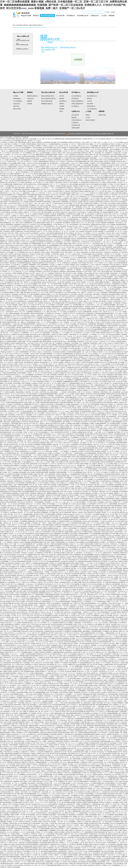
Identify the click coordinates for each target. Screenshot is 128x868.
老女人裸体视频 (122, 549)
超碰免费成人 (75, 619)
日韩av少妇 (32, 631)
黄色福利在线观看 (96, 546)
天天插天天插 (36, 481)
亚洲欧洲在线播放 (12, 341)
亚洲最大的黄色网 (14, 366)
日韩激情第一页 (52, 757)
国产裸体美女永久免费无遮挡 (67, 296)
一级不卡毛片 (27, 757)
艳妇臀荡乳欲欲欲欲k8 (74, 368)
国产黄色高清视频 (76, 160)
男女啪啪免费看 (94, 230)
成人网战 (118, 647)
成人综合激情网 (109, 350)
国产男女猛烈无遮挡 (111, 205)
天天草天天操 (16, 565)
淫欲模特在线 (18, 790)
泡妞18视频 (76, 424)
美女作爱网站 (66, 160)
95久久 (124, 350)
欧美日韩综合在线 (6, 427)
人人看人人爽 (105, 242)
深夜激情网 (123, 581)
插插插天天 (67, 834)
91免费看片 (73, 340)
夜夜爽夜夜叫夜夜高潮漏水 (52, 179)
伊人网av (88, 389)
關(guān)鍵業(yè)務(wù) (36, 25)
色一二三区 (8, 221)
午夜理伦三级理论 (99, 455)
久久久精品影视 (41, 165)
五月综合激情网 (20, 483)
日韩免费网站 (85, 160)
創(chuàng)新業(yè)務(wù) (23, 42)
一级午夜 (67, 340)
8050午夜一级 (63, 811)
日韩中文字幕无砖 (50, 490)
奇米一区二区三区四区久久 (81, 551)
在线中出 (114, 729)
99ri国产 (121, 160)
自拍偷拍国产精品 (14, 329)
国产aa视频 (14, 516)
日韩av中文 (66, 183)
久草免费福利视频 (83, 698)
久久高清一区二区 (12, 399)
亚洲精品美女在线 (24, 745)
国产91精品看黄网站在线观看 (74, 303)
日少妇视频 (59, 170)
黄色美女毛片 (9, 190)
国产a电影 (74, 467)
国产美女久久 (79, 233)
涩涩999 (29, 775)
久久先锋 (61, 619)
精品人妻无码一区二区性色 (55, 221)
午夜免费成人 (48, 502)
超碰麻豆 (106, 368)
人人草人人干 (120, 593)
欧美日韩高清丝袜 (116, 411)
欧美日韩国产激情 (33, 558)
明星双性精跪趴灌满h (86, 457)
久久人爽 (25, 460)
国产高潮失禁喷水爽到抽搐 (19, 181)
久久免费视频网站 (81, 691)
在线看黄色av (42, 603)
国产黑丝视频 (63, 301)
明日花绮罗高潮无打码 (69, 588)
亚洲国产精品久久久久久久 (78, 193)
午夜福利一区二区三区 (25, 364)
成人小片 (53, 238)
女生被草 (56, 373)
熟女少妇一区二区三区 (100, 444)
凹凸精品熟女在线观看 (59, 352)
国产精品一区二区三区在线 (115, 315)
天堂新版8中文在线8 (37, 383)
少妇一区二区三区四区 (54, 368)
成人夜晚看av (15, 600)
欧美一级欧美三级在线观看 (12, 242)
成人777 (64, 584)
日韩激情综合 (83, 699)
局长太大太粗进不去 (72, 705)
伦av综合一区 (71, 336)
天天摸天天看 (91, 258)
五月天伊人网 (90, 584)
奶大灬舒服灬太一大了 (82, 226)
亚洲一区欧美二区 (77, 757)
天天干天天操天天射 (122, 450)
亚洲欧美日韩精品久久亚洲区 (13, 303)
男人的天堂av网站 (41, 355)
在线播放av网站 (53, 411)
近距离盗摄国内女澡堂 (79, 729)
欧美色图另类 (47, 298)
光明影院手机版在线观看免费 (8, 502)
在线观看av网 (64, 600)
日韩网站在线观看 (64, 427)
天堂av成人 (15, 778)
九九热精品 (9, 404)
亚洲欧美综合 (124, 553)
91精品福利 (107, 775)
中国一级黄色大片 (25, 282)
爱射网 (74, 432)
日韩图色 (94, 640)
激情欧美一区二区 (69, 684)
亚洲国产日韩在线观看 (97, 350)
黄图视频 (125, 399)
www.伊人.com (89, 174)
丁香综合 (74, 210)
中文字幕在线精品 (103, 469)
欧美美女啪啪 (48, 174)
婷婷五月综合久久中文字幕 (67, 256)
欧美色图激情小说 (67, 591)
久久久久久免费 (18, 300)
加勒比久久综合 (91, 820)
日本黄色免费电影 (120, 537)
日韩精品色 (3, 352)
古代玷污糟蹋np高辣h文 (120, 691)
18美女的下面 (71, 226)
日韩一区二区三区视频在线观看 (12, 631)
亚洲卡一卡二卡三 (41, 322)
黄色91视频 (104, 507)
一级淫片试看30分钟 (60, 287)
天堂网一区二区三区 (109, 436)
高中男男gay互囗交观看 (76, 202)
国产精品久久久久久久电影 (8, 659)
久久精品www (108, 197)
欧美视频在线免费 (95, 743)
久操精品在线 (115, 619)
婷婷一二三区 (113, 799)
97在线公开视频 (5, 431)
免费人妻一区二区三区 (42, 644)
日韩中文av (61, 511)
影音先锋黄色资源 (21, 331)
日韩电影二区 (26, 645)
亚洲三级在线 (104, 195)
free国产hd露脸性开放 (69, 665)
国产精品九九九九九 (104, 708)
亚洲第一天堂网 (64, 661)
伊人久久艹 (8, 371)
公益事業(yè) (75, 123)
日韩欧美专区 (71, 162)
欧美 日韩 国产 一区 (44, 284)
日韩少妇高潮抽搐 (24, 216)
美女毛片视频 (27, 500)
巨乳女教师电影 (88, 369)
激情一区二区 (108, 142)
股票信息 (89, 99)
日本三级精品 (67, 210)
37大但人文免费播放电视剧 (79, 439)
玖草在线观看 (48, 242)
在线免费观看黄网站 (57, 422)
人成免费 (33, 511)
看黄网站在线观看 (95, 355)
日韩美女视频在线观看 (27, 589)
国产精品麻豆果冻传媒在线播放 (110, 359)
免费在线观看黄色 (118, 247)
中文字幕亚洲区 (67, 574)
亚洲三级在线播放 (31, 705)
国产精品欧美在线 (83, 324)
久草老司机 (41, 415)
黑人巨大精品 (45, 266)
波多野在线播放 (118, 568)
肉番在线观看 (4, 202)
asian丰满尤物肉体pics (56, 666)
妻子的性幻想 (99, 808)
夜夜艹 (96, 801)
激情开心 (33, 628)
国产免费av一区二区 (120, 432)
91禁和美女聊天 (81, 314)
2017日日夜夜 (7, 738)
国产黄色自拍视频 (95, 462)
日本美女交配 (46, 158)
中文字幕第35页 (58, 355)
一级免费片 (105, 336)
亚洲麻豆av (54, 457)
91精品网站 (16, 446)
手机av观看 (96, 481)
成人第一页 (109, 514)
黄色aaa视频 (3, 382)
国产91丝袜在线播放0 (121, 202)
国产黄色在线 (34, 334)
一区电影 (15, 324)
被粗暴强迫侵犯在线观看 (10, 277)
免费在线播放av (47, 602)
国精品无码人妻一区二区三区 (111, 453)
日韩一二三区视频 (21, 499)
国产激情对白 (68, 699)
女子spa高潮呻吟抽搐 (111, 776)
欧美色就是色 (66, 687)
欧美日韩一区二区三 (115, 497)
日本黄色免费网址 (72, 392)
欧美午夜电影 (23, 518)
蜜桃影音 (17, 465)
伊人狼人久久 (46, 768)
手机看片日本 (59, 273)
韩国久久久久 (29, 406)
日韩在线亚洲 (65, 795)
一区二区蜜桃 (7, 397)
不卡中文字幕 (90, 282)
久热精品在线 (117, 153)
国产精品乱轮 (46, 446)
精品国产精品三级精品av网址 (30, 486)
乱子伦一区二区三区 (70, 177)
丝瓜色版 (14, 188)
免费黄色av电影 (9, 359)
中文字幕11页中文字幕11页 (79, 610)
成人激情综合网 (69, 331)
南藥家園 (111, 16)
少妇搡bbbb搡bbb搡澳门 (113, 712)
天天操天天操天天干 (61, 794)
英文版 (113, 12)
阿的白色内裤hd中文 (87, 649)
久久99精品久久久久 (95, 378)
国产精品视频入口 (10, 437)
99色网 (37, 326)
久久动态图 (7, 155)
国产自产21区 (10, 743)
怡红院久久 (17, 333)
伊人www (99, 251)
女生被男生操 (23, 294)
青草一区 (115, 197)
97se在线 (38, 183)
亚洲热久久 (72, 830)
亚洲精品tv (33, 738)
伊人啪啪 (112, 193)
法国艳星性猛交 (97, 804)
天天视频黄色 (106, 631)
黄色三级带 (57, 148)
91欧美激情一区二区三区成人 (42, 441)
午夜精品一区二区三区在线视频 (37, 169)
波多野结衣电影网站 (86, 493)
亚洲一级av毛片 (9, 574)
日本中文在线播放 (11, 567)
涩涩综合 (45, 684)
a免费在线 (38, 675)
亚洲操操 (38, 727)
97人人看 (85, 401)
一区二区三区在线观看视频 (75, 472)
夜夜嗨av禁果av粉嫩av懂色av (94, 795)
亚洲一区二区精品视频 (106, 600)
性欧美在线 (88, 738)
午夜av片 (39, 446)
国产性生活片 (122, 727)
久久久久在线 (45, 183)
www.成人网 (112, 176)
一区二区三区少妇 (40, 642)
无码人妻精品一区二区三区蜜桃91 (59, 348)
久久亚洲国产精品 (54, 513)
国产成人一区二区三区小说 (17, 532)
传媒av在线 (31, 610)
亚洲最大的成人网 (14, 378)
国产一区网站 (42, 523)
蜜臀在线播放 (105, 179)
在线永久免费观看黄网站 (26, 223)
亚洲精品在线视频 (40, 427)
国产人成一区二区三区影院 (75, 301)
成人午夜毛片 (116, 221)
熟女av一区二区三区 (26, 401)
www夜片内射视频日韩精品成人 (9, 768)
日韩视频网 (117, 369)
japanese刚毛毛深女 (23, 612)
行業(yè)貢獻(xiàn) (77, 120)
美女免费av (31, 197)
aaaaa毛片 (93, 581)
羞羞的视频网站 (24, 713)
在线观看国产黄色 (17, 649)
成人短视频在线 (14, 319)
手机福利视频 (15, 424)
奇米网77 (96, 671)
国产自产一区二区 (33, 181)
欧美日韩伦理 (115, 792)
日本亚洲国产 (102, 233)
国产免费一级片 (39, 320)
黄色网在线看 (71, 280)
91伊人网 (62, 488)
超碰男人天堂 (58, 762)
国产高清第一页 (55, 317)
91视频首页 (65, 663)
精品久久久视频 (24, 245)
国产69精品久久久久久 (50, 434)
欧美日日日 (94, 387)
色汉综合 (65, 170)
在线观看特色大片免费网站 (42, 279)
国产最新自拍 (55, 272)
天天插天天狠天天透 (36, 624)
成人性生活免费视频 (24, 277)
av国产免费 (113, 768)
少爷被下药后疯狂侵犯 (21, 593)
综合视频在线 (42, 635)
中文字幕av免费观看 (107, 277)
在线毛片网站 (108, 502)
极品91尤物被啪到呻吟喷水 (19, 343)
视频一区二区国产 (94, 769)
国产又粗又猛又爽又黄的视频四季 (15, 176)
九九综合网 (88, 830)
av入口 (86, 397)
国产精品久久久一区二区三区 (71, 315)
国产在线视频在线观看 (40, 368)
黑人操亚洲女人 (102, 170)
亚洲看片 (103, 404)
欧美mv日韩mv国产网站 (9, 209)
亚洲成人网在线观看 (50, 801)
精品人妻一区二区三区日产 (53, 497)
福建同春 (62, 99)
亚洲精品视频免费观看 (60, 268)
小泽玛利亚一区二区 (109, 254)
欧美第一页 (93, 647)
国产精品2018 (81, 235)
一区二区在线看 (77, 694)
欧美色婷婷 (59, 190)
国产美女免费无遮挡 (102, 320)
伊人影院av (57, 251)
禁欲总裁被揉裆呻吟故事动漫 (87, 705)
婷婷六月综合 (103, 160)
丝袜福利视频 (118, 485)
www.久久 (35, 258)
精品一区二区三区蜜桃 (49, 717)
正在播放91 (66, 198)
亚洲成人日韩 (122, 170)
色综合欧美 (92, 397)
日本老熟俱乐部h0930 (10, 645)
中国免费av (65, 764)
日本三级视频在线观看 (10, 453)
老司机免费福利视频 (81, 162)
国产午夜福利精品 (107, 247)
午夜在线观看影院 (74, 224)
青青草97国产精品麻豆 (44, 198)
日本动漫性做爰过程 (14, 202)
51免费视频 (67, 240)
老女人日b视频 (99, 319)
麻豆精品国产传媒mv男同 (115, 794)
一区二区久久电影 (120, 671)
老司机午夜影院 (94, 160)
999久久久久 (14, 675)
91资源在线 (40, 645)
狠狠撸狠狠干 (111, 223)
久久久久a (68, 523)
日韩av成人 (41, 582)
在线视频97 (6, 823)
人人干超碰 (51, 762)
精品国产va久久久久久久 (28, 773)
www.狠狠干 (31, 720)
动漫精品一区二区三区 (24, 448)
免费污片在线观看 (79, 357)
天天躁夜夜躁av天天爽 (106, 568)
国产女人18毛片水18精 (54, 764)
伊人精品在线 (76, 375)
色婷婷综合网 (48, 499)
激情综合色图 (46, 624)
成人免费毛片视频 (76, 582)
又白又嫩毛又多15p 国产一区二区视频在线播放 (52, 385)
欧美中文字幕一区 (96, 190)
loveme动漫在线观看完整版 (79, 275)
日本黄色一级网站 (89, 151)
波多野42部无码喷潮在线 (48, 481)
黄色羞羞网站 (100, 658)
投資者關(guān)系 (83, 16)
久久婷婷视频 (66, 376)
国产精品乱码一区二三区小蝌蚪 (59, 722)
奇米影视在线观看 (113, 694)
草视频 (21, 724)
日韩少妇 (88, 329)
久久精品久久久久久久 (27, 382)
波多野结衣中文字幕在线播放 (25, 575)
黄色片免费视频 (104, 410)
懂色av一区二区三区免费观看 (106, 815)
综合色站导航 (12, 228)
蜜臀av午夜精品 (8, 671)
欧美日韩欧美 (84, 560)
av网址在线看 (47, 361)
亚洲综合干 (118, 158)
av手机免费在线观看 (56, 284)
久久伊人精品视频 (106, 364)
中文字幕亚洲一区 (118, 483)
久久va (113, 775)
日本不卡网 (46, 375)
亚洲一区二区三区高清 (75, 366)
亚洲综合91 (66, 658)
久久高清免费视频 (116, 244)
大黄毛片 (125, 801)
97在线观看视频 (84, 424)
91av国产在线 (56, 341)
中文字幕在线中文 (29, 167)
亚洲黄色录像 (68, 769)
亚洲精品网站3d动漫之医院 (98, 224)
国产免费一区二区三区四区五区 (89, 413)
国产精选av (117, 265)
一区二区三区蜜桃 (118, 142)
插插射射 (79, 390)
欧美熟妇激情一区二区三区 (14, 186)
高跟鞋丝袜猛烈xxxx (56, 198)
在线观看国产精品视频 (50, 142)
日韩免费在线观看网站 (115, 289)
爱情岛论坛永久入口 (81, 188)
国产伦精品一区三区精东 (23, 357)
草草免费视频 (94, 146)
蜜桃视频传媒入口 (93, 401)
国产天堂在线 (95, 380)
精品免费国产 (53, 815)
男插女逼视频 (12, 256)
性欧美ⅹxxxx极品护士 (70, 514)
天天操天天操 (4, 326)
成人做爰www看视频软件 (14, 174)
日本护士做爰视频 (85, 546)
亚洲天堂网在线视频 (20, 142)
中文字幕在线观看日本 (73, 548)
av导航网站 (58, 527)
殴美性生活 (34, 790)
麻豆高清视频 (105, 272)
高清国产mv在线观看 (110, 162)
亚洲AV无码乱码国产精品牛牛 (9, 169)
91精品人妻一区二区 (76, 525)
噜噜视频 (12, 425)
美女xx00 (119, 176)
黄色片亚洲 (120, 729)
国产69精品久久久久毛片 (56, 324)
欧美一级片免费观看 (116, 272)
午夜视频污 (66, 565)
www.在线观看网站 (46, 600)
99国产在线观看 (81, 282)
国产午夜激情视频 (39, 382)
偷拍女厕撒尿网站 (28, 411)
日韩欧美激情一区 (115, 273)
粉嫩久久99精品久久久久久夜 (72, 579)
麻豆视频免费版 (63, 200)
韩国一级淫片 (96, 539)
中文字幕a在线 (101, 478)
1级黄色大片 (27, 628)
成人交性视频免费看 (56, 158)
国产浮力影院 (47, 436)
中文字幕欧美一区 (5, 272)
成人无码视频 (58, 197)
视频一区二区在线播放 (95, 153)
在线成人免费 (123, 802)
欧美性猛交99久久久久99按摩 (81, 670)
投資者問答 (90, 104)
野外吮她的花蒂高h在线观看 (112, 474)
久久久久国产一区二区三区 (97, 345)
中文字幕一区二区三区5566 (90, 348)
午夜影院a (69, 729)
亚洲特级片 (5, 745)
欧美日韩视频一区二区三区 (75, 708)
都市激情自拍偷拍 (35, 780)
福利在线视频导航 (105, 380)
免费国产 (37, 600)
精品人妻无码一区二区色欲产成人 (49, 301)
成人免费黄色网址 (86, 703)
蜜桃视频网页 (37, 190)
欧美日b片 (54, 413)
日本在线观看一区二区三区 (71, 396)
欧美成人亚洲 (59, 633)
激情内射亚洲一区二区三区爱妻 (63, 479)
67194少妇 (80, 642)
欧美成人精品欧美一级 (92, 431)
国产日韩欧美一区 (105, 186)
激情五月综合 (61, 434)
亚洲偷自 (35, 214)
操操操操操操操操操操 (16, 509)
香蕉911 (34, 390)
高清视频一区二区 (54, 747)
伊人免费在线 (10, 240)
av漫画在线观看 (63, 507)
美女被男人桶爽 (83, 249)
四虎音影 (10, 284)
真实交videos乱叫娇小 (108, 532)
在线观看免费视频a (94, 279)
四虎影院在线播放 (16, 422)
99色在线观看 (46, 532)
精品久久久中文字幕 (113, 181)
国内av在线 (37, 554)
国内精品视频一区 (41, 314)
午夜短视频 (15, 472)
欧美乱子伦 (31, 748)
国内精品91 (29, 289)
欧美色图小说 (8, 348)
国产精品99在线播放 (50, 799)
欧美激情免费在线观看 (99, 649)
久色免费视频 (35, 160)
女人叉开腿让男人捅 (89, 319)
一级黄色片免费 (81, 144)
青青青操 (122, 403)
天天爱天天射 (117, 759)
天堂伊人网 (16, 541)
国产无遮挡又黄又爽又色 (67, 245)
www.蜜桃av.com (84, 443)
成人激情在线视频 (45, 153)
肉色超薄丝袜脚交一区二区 (43, 509)
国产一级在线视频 (104, 689)
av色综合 (34, 165)
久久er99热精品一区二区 (89, 602)
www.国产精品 (78, 176)
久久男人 (61, 322)
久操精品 (92, 424)
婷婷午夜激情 (4, 266)
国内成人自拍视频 (114, 179)
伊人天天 (109, 385)
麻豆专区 (96, 273)
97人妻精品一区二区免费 (18, 144)
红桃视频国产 (7, 476)
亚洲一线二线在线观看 (88, 214)
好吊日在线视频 (79, 792)
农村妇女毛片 (65, 184)
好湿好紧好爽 (122, 429)
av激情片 (48, 252)
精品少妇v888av (43, 249)
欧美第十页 (66, 448)
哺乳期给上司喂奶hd (73, 186)
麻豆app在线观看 (40, 251)
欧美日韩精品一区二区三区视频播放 (22, 153)
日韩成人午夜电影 (39, 682)
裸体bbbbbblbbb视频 (109, 617)
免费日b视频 (61, 549)
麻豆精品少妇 (60, 523)
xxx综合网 (113, 708)
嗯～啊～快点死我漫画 (66, 551)
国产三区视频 (58, 554)
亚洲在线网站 (105, 534)
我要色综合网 (110, 394)
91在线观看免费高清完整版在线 (34, 654)
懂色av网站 (114, 156)
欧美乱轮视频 (107, 645)
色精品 (54, 558)
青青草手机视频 (54, 516)
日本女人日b (49, 520)
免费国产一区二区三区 (6, 238)
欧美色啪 (39, 782)
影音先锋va (114, 467)
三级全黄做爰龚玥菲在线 (54, 605)
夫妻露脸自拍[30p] (76, 602)
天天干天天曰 (122, 195)
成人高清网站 (76, 499)
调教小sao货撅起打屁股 (107, 317)
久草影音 (47, 722)
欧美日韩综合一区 (35, 261)
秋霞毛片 (16, 443)
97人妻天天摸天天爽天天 (86, 754)
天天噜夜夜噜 (67, 275)
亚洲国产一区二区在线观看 (103, 607)
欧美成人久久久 (68, 350)
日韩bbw (13, 733)
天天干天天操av (79, 415)
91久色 (79, 448)
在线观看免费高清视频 (51, 155)
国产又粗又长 (33, 771)
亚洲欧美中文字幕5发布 (28, 762)
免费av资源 (119, 556)
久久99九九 (94, 811)
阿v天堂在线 (25, 455)
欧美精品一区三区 (54, 410)
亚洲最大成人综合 (84, 186)
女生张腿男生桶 (10, 280)
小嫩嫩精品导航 (107, 816)
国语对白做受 (35, 719)
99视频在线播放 (12, 167)
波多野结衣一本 (86, 334)
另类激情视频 (80, 296)
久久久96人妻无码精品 (74, 359)
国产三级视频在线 (107, 153)
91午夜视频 (66, 631)
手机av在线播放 (107, 172)
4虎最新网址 (44, 565)
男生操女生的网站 (90, 286)
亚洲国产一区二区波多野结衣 (102, 156)
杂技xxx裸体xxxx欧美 (114, 203)
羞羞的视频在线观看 (26, 396)
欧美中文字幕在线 (89, 261)
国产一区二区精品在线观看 (8, 327)
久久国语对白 (124, 265)
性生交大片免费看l (28, 219)
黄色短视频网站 (7, 324)
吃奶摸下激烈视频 (43, 207)
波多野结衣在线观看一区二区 (46, 450)
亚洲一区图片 (4, 203)
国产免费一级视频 (108, 151)
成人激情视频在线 (82, 455)
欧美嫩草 (94, 530)
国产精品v (59, 530)
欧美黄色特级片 (11, 628)
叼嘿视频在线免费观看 (50, 216)
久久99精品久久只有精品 (7, 142)
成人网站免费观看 (115, 584)
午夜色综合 (125, 425)
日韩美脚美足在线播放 (27, 474)
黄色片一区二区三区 (86, 375)
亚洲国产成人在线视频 (121, 237)
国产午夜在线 (41, 280)
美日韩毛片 (125, 270)
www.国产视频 (102, 830)
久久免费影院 (24, 265)
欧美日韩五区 (80, 577)
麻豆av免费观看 (84, 217)
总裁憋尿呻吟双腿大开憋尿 (16, 151)
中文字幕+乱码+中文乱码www (117, 476)
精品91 (14, 289)
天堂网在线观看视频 (63, 485)
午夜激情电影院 (19, 298)
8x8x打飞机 (39, 354)
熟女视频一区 (101, 210)
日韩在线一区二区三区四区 (108, 341)
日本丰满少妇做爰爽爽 (32, 341)
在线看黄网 (35, 233)
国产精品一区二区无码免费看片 (42, 797)
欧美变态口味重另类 (101, 148)
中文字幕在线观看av (22, 610)
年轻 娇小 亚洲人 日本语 (113, 233)
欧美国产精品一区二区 (101, 280)
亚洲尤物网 (117, 462)
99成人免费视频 (117, 588)
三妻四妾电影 (96, 392)
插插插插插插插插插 (27, 605)
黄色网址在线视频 (83, 823)
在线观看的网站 (64, 460)
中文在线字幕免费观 (108, 237)
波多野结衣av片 (70, 298)
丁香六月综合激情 (32, 729)
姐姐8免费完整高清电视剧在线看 (34, 399)
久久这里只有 (48, 200)
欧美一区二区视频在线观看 (93, 179)
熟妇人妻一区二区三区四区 (102, 614)
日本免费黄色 (14, 513)
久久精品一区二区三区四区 (65, 369)
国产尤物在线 (74, 198)
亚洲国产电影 (98, 544)
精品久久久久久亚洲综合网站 (107, 307)
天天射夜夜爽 (123, 214)
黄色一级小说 (69, 738)
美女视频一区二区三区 (116, 368)
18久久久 (71, 300)
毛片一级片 (122, 390)
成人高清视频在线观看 (67, 354)
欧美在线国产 (39, 361)
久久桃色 (9, 525)
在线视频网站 (115, 481)
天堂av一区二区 (27, 633)
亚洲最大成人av (53, 619)
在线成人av (7, 516)
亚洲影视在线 (66, 263)
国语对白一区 (121, 509)
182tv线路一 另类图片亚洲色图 (81, 167)
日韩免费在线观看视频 (33, 301)
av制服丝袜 (102, 348)
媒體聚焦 (29, 101)
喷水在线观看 (59, 244)
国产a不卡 (73, 314)
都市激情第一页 (30, 183)
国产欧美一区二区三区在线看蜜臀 (67, 235)
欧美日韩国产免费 (54, 685)
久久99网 (65, 158)
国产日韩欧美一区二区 (97, 287)
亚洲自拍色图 (72, 455)
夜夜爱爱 (78, 270)
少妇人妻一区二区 (51, 612)
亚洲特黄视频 (16, 476)
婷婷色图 (92, 582)
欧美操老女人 (50, 240)
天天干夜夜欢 (21, 183)
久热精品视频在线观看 (47, 556)
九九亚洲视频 (36, 535)
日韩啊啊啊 (32, 516)
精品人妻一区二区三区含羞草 (10, 717)
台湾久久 (42, 228)
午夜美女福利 (60, 380)
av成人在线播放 (89, 479)
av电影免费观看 (33, 268)
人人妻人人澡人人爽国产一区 (118, 242)
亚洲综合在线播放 (112, 183)
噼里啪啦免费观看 (59, 541)
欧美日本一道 (4, 647)
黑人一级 (113, 539)
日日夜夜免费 (17, 404)
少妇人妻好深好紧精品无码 (74, 268)
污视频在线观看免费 (48, 651)
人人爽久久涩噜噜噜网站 (93, 256)
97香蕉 (49, 237)
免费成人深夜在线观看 (51, 724)
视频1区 (25, 509)
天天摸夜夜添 (118, 437)
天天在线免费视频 (93, 249)
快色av (8, 675)
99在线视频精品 (49, 210)
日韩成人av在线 (12, 279)
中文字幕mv (100, 368)
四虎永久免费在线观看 (45, 518)
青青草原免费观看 (113, 357)
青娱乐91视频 (30, 188)
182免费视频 (103, 516)
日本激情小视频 (120, 706)
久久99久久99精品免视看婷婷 (41, 162)
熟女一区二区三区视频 (102, 176)
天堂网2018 (83, 528)
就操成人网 (49, 223)
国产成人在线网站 (48, 453)
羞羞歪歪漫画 (13, 823)
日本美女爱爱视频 (39, 748)
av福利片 (78, 373)
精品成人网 (120, 259)
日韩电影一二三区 (58, 451)
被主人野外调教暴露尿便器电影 (27, 324)
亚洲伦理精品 (104, 392)
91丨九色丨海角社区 (100, 666)
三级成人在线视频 (43, 640)
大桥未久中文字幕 (110, 455)
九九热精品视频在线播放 (68, 628)
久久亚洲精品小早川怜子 (36, 713)
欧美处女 (98, 554)
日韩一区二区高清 (109, 701)
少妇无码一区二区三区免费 (35, 465)
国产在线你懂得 (67, 651)
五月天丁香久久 (89, 357)
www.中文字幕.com (15, 354)
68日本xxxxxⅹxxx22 (16, 706)
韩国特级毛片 (35, 755)
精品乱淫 (11, 413)
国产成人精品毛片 (104, 300)
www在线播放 (4, 378)
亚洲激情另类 (63, 373)
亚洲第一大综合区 (27, 163)
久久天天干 (65, 441)
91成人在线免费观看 (78, 799)
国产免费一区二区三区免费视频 (105, 432)
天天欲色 (23, 242)
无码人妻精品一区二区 (66, 179)
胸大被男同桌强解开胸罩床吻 (55, 233)
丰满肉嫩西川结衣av (113, 258)
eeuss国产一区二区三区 (115, 226)
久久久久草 (48, 748)
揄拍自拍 (60, 780)
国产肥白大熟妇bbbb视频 (82, 464)
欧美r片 (85, 472)
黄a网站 (7, 263)
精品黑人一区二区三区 (46, 558)
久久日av (19, 645)
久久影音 (56, 347)
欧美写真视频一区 (27, 190)
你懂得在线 (111, 811)
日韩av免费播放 (53, 345)
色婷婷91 (33, 752)
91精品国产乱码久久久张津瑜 (98, 183)
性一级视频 (67, 404)
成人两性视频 (23, 319)
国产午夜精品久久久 (63, 483)
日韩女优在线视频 (59, 431)
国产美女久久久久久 (58, 340)
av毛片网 (76, 738)
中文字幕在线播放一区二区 (23, 640)
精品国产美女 (51, 314)
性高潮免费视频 (31, 308)
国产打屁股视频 (9, 790)
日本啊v (50, 249)
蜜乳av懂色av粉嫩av (121, 193)
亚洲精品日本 (9, 541)
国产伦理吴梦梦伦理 (10, 441)
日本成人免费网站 (58, 775)
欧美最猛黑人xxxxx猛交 (56, 291)
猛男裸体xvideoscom (25, 252)
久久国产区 (54, 153)
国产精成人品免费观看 (52, 586)
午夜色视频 (56, 418)
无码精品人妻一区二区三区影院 (12, 177)
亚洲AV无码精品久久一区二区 (53, 263)
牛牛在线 (35, 567)
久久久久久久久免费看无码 (40, 577)
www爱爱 (112, 266)
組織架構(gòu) (17, 99)
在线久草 (82, 446)
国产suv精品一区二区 (47, 759)
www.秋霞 (41, 371)
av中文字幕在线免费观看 (104, 163)
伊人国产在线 (80, 203)
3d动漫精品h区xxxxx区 (70, 788)
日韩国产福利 (9, 237)
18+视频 (114, 703)
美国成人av (105, 675)
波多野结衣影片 (74, 446)
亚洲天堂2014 (21, 502)
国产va (71, 273)
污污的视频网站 (33, 570)
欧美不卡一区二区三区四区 (45, 231)
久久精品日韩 (16, 464)
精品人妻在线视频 (60, 806)
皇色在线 (85, 521)
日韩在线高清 (44, 397)
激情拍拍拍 (9, 497)
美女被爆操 (46, 327)
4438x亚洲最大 (100, 169)
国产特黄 (66, 273)
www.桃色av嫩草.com (33, 191)
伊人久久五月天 (108, 217)
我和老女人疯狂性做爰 (56, 183)
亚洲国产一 (119, 308)
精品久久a (41, 352)
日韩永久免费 (85, 142)
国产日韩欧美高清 (50, 476)
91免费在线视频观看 (116, 422)
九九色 (4, 279)
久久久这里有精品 (86, 797)
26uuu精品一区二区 (53, 256)
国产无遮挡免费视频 (94, 404)
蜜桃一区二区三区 (44, 467)
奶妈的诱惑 (90, 726)
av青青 (70, 307)
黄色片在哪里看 (50, 609)
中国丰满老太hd (8, 752)
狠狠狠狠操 (101, 413)
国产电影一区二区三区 (14, 514)
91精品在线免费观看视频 (9, 373)
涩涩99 (2, 221)
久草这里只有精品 (24, 493)
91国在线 (81, 294)
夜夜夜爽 (89, 383)
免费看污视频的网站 (66, 361)
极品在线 (61, 509)
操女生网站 (39, 717)
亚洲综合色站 (48, 352)
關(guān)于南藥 (26, 16)
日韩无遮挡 (64, 359)
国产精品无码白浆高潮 (112, 834)
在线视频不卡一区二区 (48, 548)
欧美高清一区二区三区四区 (117, 609)
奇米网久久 (107, 619)
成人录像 (30, 710)
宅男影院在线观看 (31, 144)
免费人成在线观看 (10, 415)
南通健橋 (62, 109)
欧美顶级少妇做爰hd (17, 212)
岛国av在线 (70, 719)
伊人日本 (59, 687)
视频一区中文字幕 (72, 476)
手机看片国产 (10, 520)
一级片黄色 (54, 509)
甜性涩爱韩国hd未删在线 (110, 795)
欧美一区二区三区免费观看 (96, 219)
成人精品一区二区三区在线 (116, 366)
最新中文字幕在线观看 (69, 355)
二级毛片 (69, 249)
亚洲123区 (51, 326)
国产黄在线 (7, 375)
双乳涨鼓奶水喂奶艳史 (87, 444)
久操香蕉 (78, 385)
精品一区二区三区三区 (6, 301)
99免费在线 (45, 685)
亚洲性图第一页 (37, 736)
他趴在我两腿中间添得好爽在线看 (51, 621)
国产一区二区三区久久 (39, 661)
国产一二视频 (63, 149)
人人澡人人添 (33, 235)
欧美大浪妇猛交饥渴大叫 (56, 289)
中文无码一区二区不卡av (69, 151)
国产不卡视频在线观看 (20, 195)
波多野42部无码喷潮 (119, 217)
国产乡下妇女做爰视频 (73, 584)
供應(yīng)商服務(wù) (77, 101)
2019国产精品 (106, 296)
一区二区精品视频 (26, 560)
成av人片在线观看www (82, 265)
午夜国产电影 (101, 446)
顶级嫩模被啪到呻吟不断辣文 (19, 230)
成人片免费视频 (115, 331)
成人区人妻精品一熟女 (48, 244)
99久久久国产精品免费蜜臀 (41, 734)
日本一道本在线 (27, 186)
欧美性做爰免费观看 (121, 266)
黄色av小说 (74, 733)
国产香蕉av (86, 747)
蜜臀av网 (40, 493)
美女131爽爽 (4, 748)
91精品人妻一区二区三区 (90, 149)
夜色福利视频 (89, 434)
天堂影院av (84, 429)
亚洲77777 (41, 476)
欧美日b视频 (93, 694)
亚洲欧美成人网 (20, 280)
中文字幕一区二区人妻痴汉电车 (70, 217)
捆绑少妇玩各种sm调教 (61, 366)
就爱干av (31, 247)
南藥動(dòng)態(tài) (32, 96)
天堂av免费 (18, 361)
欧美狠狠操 (24, 259)
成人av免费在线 (26, 238)
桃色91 (6, 544)
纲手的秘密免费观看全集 (38, 209)
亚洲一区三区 (123, 219)
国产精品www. (117, 324)
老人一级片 (52, 792)
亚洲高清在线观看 (57, 151)
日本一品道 (85, 352)
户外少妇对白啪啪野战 (25, 148)
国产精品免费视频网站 (88, 554)
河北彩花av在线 (22, 197)
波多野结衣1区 (105, 200)
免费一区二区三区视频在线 (57, 782)
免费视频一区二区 (106, 415)
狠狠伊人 (26, 198)
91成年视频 (76, 378)
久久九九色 (9, 832)
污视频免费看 (57, 534)
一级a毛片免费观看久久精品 (117, 149)
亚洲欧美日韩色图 (115, 146)
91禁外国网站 (21, 188)
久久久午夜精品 (28, 572)
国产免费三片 (98, 520)
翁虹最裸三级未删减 (48, 701)
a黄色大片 (43, 205)
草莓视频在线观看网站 (30, 453)
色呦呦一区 (42, 836)
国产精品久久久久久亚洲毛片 (66, 464)
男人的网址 (47, 645)
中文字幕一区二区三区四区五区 (64, 176)
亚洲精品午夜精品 (38, 366)
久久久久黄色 (115, 809)
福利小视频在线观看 (107, 303)
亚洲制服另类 (57, 785)
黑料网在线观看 (93, 469)
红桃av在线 (69, 153)
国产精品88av (40, 521)
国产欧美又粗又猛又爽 (58, 174)
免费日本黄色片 (35, 228)
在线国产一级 (64, 326)
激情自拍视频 (12, 326)
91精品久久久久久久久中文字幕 (9, 479)
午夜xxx (112, 823)
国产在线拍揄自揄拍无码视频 (90, 556)
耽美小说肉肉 (4, 165)
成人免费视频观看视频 (39, 692)
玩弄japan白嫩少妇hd (114, 610)
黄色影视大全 (80, 272)
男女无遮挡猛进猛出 (32, 394)
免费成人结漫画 (71, 195)
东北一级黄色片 (61, 270)
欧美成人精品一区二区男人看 (61, 399)
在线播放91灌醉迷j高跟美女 (120, 500)
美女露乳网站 (79, 245)
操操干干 (100, 691)
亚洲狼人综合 (119, 333)
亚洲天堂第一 (120, 397)
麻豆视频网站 (73, 663)
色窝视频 (109, 375)
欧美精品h (96, 312)
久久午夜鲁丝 (84, 769)
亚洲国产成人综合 (80, 609)
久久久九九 (72, 668)
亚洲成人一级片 (28, 347)
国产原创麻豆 (38, 525)
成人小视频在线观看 (105, 677)
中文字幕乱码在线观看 (37, 174)
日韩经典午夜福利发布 (30, 231)
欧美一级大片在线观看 (44, 238)
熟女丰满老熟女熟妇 (66, 209)
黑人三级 (116, 390)
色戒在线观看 (78, 780)
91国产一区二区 (35, 802)
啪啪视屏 (75, 451)
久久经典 (103, 541)
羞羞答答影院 (82, 509)
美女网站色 (5, 682)
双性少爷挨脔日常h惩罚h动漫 (13, 254)
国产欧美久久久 (106, 518)
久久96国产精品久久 (111, 548)
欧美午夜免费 (83, 396)
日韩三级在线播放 (113, 458)
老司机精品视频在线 (8, 603)
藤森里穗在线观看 (43, 563)
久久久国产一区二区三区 (117, 347)
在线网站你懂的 (33, 598)
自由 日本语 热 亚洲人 (60, 336)
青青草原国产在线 (84, 460)
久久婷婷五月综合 (19, 665)
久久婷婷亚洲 (65, 314)
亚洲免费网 (91, 275)
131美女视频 (8, 320)
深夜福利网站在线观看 (97, 460)
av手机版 (6, 500)
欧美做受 (24, 553)
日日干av (82, 495)
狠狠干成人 (86, 202)
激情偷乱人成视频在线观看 (106, 665)
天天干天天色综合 (71, 806)
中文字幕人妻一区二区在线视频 (78, 266)
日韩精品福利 (85, 252)
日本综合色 (96, 600)
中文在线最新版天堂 (60, 188)
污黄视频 (110, 245)
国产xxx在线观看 (41, 390)
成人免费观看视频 (10, 331)
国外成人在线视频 (59, 362)
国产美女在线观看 (29, 270)
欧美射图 (26, 699)
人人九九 (52, 190)
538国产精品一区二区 (75, 785)
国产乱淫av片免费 (12, 364)
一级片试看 (113, 457)
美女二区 (118, 472)
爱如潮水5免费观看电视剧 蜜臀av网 (18, 268)
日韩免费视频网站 (26, 160)
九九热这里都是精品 (29, 170)
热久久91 (64, 219)
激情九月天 (84, 659)
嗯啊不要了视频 (70, 488)
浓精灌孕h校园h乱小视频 (87, 148)
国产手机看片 (89, 272)
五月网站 (34, 651)
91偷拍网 (18, 327)
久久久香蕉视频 (123, 200)
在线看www (87, 203)
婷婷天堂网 (44, 392)
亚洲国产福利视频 (61, 186)
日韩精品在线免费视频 (6, 195)
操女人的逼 (33, 680)
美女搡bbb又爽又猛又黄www (25, 698)
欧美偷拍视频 (99, 221)
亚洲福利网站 (30, 647)
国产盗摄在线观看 (112, 362)
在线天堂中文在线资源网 (100, 174)
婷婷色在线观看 (78, 596)
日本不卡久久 (87, 244)
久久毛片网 (15, 769)
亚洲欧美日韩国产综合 (63, 387)
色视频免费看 (61, 214)
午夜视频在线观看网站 (108, 389)
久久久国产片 (96, 383)
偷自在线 (79, 221)
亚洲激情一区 (50, 205)
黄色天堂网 (64, 703)
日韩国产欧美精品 (68, 527)
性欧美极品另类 (50, 437)
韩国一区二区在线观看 (83, 696)
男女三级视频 (34, 277)
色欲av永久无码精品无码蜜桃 (116, 343)
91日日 (78, 291)
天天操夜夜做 (15, 630)
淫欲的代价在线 (7, 464)
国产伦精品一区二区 (52, 364)
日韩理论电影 (26, 307)
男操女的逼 (115, 385)
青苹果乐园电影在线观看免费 (10, 493)
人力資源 (104, 16)
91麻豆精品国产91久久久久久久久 (21, 397)
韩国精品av (29, 740)
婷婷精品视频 (56, 818)
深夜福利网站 (91, 567)
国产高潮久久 (120, 223)
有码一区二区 (94, 443)
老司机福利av (13, 183)
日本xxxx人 (124, 584)
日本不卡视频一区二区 (25, 155)
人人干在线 (42, 364)
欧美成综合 (71, 418)
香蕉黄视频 (105, 144)
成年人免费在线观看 (6, 782)
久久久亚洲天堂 (7, 153)
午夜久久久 (58, 776)
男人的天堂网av (60, 425)
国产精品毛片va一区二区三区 (119, 614)
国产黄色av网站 (8, 446)
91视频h (84, 579)
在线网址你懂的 (63, 300)
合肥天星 (62, 96)
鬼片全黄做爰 (48, 308)
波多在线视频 (98, 584)
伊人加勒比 (49, 750)
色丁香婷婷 (76, 699)
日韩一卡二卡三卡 (55, 184)
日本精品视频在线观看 (38, 448)
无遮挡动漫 (43, 733)
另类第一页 (5, 369)
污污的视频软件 (69, 380)
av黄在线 (47, 773)
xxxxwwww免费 (4, 270)
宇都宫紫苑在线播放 (117, 495)
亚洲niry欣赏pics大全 (89, 748)
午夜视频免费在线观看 (102, 589)
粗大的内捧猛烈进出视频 (69, 802)
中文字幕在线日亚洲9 (23, 207)
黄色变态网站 (49, 217)
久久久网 (55, 502)
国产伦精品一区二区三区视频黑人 (54, 682)
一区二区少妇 (15, 155)
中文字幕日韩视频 (15, 259)
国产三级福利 (86, 287)
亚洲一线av (3, 729)
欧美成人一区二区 (9, 156)
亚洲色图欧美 (63, 750)
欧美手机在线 (26, 719)
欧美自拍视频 (55, 408)
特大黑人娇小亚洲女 (106, 191)
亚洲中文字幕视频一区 (94, 572)
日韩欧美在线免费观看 (17, 836)
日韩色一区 (19, 411)
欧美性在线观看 (57, 329)
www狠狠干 (85, 478)
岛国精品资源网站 (40, 671)
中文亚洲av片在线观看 (27, 368)
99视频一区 (76, 541)
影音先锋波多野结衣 (42, 156)
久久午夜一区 (72, 286)
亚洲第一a (3, 186)
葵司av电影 (86, 605)
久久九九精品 (83, 320)
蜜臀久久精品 (21, 289)
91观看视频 (94, 170)
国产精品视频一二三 (69, 291)
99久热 (49, 163)
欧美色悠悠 (119, 228)
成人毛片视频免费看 (104, 331)
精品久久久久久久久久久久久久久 (114, 345)
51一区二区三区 (30, 532)
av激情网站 (84, 359)
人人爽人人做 (7, 181)
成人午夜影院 (64, 689)
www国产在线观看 (104, 273)
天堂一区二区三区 (82, 259)
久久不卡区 (23, 734)
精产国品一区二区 (115, 296)
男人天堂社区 (73, 504)
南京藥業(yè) (63, 101)
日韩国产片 (86, 170)
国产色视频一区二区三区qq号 (99, 203)
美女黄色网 (107, 219)
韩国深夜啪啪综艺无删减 (113, 499)
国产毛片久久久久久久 (17, 317)
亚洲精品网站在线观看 (94, 359)
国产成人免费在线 (69, 233)
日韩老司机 (59, 792)
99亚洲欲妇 (29, 799)
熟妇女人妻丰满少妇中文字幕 (78, 417)
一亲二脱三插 (88, 471)
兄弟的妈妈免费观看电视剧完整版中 (104, 314)
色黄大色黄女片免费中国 (99, 506)
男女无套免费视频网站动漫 (99, 329)
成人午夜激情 (23, 778)
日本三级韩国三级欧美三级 (110, 188)
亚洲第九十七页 (17, 307)
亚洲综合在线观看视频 (23, 256)
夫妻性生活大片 (63, 364)
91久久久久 (119, 692)
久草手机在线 (13, 270)
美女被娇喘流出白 (73, 312)
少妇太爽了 (103, 736)
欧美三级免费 (31, 472)
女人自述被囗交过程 (6, 460)
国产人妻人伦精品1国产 (86, 706)
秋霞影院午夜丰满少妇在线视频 (21, 334)
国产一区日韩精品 (106, 465)
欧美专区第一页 (67, 432)
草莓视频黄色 (121, 238)
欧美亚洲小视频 (13, 568)
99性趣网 (80, 465)
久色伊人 (30, 458)
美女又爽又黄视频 (51, 387)
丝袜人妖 (83, 383)
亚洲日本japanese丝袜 (37, 431)
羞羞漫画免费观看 (121, 224)
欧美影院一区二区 (113, 327)
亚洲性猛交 (70, 797)
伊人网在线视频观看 (95, 656)
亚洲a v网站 (111, 507)
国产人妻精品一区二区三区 (61, 759)
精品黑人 (116, 464)
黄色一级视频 (115, 577)
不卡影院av (10, 410)
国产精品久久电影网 (34, 586)
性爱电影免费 (37, 177)
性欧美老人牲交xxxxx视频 (53, 228)
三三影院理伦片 (77, 478)
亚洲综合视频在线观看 (67, 357)
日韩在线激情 (95, 307)
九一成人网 (17, 172)
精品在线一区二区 (115, 431)
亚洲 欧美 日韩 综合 (29, 251)
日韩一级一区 (29, 797)
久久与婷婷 (105, 289)
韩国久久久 (45, 144)
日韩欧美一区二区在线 (25, 237)
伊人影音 (90, 341)
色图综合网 (8, 565)
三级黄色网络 (18, 190)
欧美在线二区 (62, 203)
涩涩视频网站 (91, 188)
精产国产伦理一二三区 (7, 333)
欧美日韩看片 (59, 537)
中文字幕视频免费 (96, 668)
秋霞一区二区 (30, 326)
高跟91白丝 (29, 703)
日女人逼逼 (118, 314)
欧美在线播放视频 (55, 357)
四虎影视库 (80, 155)
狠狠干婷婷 (15, 724)
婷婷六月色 (47, 654)
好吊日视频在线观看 (38, 155)
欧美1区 (119, 768)
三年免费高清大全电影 (85, 237)
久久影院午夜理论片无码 (44, 705)
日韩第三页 (38, 532)
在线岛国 (63, 561)
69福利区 (62, 738)
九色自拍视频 (9, 591)
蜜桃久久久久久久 (51, 167)
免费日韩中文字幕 (114, 722)
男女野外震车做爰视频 (88, 362)
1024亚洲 (92, 408)
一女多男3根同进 (76, 216)
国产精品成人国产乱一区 (114, 541)
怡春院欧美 (104, 327)
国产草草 (51, 633)
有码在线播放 (65, 534)
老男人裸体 (90, 162)
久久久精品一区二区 (66, 736)
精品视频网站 (67, 223)
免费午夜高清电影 (15, 595)
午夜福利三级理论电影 (94, 212)
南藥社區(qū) (102, 115)
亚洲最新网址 (94, 343)
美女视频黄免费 (9, 282)
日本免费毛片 (91, 528)
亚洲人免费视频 (26, 383)
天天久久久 (22, 371)
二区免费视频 (23, 521)
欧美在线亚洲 (28, 317)
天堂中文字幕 (33, 359)
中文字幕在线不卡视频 (79, 507)
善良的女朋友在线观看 (52, 169)
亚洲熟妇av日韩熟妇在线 (50, 465)
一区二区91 (20, 162)
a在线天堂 (29, 233)
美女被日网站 (20, 490)
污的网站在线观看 (77, 209)
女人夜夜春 (18, 156)
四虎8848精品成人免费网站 (12, 624)
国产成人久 (93, 478)
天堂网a (39, 651)
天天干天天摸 (73, 371)
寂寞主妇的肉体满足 (105, 155)
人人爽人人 (15, 678)
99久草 (42, 616)
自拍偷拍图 (15, 294)
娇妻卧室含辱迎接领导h (110, 479)
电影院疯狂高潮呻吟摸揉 (21, 359)
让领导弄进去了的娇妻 (73, 413)
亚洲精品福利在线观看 (83, 158)
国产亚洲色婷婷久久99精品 (26, 528)
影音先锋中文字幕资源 (51, 235)
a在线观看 (76, 493)
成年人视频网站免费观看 (41, 411)
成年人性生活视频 (17, 432)
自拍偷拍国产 (108, 654)
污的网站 (66, 617)
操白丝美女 (18, 621)
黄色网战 (46, 219)
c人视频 (38, 759)
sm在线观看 (73, 448)
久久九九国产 (119, 523)
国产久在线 (32, 245)
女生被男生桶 (55, 254)
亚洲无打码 (29, 258)
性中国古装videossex (89, 176)
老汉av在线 (14, 699)
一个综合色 (40, 801)
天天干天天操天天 (5, 216)
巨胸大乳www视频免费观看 (44, 340)
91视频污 (53, 462)
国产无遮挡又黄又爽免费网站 (107, 556)
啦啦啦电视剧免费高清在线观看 (118, 293)
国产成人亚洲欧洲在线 (23, 614)
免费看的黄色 (18, 481)
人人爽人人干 (34, 193)
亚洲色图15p (105, 294)
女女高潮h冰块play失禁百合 (11, 308)
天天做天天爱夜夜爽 (101, 223)
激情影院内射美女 (76, 338)
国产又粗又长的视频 (42, 546)
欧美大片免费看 (46, 254)
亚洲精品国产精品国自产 (76, 170)
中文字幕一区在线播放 (70, 324)
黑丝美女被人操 (110, 354)
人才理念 (88, 118)
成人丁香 (10, 179)
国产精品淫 (40, 179)
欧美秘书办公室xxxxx (49, 694)
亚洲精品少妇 (39, 708)
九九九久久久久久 (111, 666)
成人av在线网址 (41, 259)
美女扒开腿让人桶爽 (113, 516)
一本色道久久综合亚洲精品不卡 (112, 425)
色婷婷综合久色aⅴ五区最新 (17, 369)
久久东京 (92, 265)
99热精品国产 (123, 520)
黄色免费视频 (65, 816)
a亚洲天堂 (15, 340)
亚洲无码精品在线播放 (116, 589)
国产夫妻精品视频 (65, 193)
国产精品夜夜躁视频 (85, 411)
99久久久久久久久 (70, 743)
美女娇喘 (50, 355)
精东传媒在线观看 (23, 205)
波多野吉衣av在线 (56, 441)
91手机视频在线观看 (16, 788)
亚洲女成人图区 (121, 162)
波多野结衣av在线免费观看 (62, 525)
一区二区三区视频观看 (69, 607)
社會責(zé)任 (95, 16)
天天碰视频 (112, 228)
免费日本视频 (28, 403)
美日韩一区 (31, 291)
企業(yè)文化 (17, 104)
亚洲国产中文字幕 (45, 731)
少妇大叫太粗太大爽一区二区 (64, 490)
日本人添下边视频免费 (112, 492)
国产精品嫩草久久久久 (83, 682)
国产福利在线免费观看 (82, 355)
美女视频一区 (9, 548)
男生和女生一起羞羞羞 (11, 528)
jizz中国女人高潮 (96, 389)
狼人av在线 (84, 427)
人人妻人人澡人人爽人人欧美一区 (42, 203)
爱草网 (26, 184)
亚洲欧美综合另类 (17, 811)
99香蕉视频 (93, 158)
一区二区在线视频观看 (27, 375)
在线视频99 (51, 425)
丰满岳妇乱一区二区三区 (38, 520)
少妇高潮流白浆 (58, 520)
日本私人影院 (58, 651)
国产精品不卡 (102, 443)
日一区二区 (71, 839)
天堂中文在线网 (8, 149)
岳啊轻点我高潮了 (14, 691)
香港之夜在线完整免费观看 (22, 408)
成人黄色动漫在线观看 (69, 537)
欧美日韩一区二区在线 (9, 385)
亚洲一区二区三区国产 (67, 228)
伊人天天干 (82, 326)
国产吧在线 (56, 209)
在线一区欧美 (109, 483)
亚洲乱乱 (22, 523)
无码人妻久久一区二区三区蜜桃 (52, 383)
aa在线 (74, 431)
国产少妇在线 (112, 322)
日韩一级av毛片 (95, 186)
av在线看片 (124, 448)
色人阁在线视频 (98, 624)
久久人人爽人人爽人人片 (97, 142)
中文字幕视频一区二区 (12, 252)
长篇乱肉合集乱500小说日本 (120, 790)
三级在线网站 (61, 439)
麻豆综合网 (38, 492)
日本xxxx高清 (87, 298)
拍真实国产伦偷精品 (121, 249)
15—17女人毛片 (24, 350)
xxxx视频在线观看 (111, 210)
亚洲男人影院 (48, 343)
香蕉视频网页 (74, 567)
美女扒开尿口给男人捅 (89, 169)
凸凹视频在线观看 (41, 245)
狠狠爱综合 (115, 582)
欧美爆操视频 (63, 754)
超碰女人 (59, 717)
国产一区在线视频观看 (37, 502)
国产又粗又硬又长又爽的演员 (100, 366)
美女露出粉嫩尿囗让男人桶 (14, 827)
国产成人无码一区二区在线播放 (46, 305)
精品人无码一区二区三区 (37, 338)
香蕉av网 (5, 275)
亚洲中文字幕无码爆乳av (56, 293)
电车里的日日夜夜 (38, 514)
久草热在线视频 (59, 404)
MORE (61, 111)
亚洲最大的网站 (77, 350)
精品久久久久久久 (107, 251)
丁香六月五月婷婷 (103, 623)
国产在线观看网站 (58, 242)
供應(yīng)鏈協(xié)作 (77, 104)
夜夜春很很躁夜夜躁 (55, 144)
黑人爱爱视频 (47, 769)
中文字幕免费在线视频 (106, 406)
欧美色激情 (113, 630)
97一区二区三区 (118, 167)
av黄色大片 (78, 740)
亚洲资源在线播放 (103, 476)
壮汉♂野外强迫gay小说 (111, 471)
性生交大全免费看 (23, 558)
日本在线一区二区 (50, 371)
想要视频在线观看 (24, 656)
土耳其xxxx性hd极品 (101, 275)
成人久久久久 (59, 665)
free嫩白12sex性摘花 (29, 146)
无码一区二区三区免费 (22, 437)
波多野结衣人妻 (110, 413)
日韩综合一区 (27, 300)
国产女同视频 (99, 238)
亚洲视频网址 (34, 408)
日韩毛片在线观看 (54, 610)
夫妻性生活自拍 (12, 506)
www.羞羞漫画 (100, 745)
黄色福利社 (13, 263)
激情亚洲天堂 (116, 787)
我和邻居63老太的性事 (76, 420)
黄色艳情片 (21, 336)
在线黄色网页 (120, 684)
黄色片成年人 (100, 252)
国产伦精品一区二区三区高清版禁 (9, 226)
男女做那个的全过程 (25, 804)
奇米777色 (15, 148)
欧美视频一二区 (120, 254)
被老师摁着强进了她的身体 (32, 362)
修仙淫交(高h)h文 (35, 410)
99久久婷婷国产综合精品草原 (84, 231)
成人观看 (125, 167)
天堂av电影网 (116, 822)
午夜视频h (33, 827)
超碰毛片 (101, 747)
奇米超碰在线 (6, 424)
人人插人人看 (99, 305)
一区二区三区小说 (29, 298)
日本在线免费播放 (89, 710)
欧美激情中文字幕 (30, 743)
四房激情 (92, 823)
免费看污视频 (34, 357)
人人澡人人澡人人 (94, 317)
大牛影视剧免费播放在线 (88, 418)
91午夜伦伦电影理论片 (49, 226)
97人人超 (21, 270)
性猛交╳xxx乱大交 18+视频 (93, 518)
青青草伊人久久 (42, 417)
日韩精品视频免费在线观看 (34, 195)
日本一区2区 (96, 788)
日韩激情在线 (97, 717)
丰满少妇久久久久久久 (84, 146)
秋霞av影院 (109, 582)
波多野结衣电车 (77, 242)
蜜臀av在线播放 (110, 249)
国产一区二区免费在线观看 (22, 457)
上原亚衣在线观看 (37, 148)
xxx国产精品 (7, 144)
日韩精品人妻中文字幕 (86, 277)
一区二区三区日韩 (34, 333)
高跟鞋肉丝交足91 (31, 546)
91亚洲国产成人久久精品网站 (58, 598)
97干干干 (17, 413)
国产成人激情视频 (103, 640)
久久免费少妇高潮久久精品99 (40, 348)
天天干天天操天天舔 (27, 616)
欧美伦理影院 (113, 469)
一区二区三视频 (123, 361)
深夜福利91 (103, 333)
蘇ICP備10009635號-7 (60, 134)
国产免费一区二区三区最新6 (118, 380)
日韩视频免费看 (66, 308)
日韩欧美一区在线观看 (75, 689)
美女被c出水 (95, 516)
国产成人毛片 (123, 534)
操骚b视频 (43, 160)
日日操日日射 (90, 485)
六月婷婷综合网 (9, 312)
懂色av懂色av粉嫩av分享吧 (116, 294)
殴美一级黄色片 (25, 511)
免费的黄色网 (55, 719)
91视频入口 (104, 542)
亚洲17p (95, 467)
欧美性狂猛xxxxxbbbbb (12, 245)
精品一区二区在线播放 (12, 677)
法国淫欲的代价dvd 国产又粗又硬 (61, 539)
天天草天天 (54, 464)
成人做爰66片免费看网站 (63, 801)
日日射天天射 (67, 773)
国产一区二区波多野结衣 (61, 720)
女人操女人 (97, 364)
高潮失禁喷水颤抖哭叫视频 (69, 251)
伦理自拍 (77, 715)
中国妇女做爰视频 (79, 434)
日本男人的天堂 (39, 343)
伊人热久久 (47, 713)
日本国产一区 (122, 376)
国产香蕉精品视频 (34, 376)
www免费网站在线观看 (46, 703)
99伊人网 (105, 322)
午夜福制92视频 (77, 305)
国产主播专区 (107, 624)
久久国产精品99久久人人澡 (61, 224)
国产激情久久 (96, 493)
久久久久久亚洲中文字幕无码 (120, 668)
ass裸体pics (109, 291)
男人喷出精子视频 (49, 658)
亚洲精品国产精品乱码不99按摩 (111, 656)
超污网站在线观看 (34, 731)
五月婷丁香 (120, 708)
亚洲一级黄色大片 (27, 563)
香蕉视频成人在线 (34, 205)
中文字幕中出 (122, 174)
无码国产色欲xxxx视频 (74, 165)
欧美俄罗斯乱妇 (93, 834)
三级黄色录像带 (113, 623)
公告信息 (89, 101)
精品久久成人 (63, 635)
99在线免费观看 (22, 373)
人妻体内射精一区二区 (72, 230)
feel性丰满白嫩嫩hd (54, 455)
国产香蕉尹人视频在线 (104, 422)
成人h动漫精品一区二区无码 (98, 713)
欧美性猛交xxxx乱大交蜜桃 (56, 684)
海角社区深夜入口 (15, 375)
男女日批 (80, 371)
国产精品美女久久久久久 (83, 327)
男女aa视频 (9, 300)
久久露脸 (30, 506)
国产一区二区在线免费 (116, 750)
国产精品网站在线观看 (33, 422)
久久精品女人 (43, 233)
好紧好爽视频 (92, 324)
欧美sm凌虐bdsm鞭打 (110, 460)
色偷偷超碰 (21, 418)
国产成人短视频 (78, 319)
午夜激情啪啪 (116, 448)
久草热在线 (105, 190)
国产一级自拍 (15, 451)
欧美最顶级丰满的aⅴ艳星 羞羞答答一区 (113, 717)
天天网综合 (110, 301)
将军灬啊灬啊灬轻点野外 (36, 485)
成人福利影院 (31, 712)
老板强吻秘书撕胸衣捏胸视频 (50, 738)
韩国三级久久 (55, 635)
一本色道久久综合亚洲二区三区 (108, 521)
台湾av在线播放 (116, 605)
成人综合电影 (90, 326)
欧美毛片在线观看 (12, 305)
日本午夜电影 (11, 411)
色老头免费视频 (89, 794)
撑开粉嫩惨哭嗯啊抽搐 (102, 705)
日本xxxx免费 (29, 495)
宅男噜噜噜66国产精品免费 (24, 561)
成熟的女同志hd (116, 270)
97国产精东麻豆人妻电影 (66, 692)
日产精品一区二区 (88, 245)
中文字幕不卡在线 (106, 214)
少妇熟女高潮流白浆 (13, 417)
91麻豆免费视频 (38, 694)
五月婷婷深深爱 (123, 635)
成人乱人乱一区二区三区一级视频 (117, 312)
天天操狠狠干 (52, 186)
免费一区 (73, 685)
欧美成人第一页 (31, 504)
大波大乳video (27, 535)
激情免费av (112, 397)
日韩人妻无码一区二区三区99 (112, 340)
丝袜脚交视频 (64, 418)
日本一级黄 (15, 223)
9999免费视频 (115, 486)
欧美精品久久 (70, 188)
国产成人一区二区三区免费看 (75, 261)
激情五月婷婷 (76, 254)
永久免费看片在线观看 (103, 193)
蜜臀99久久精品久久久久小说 (103, 787)
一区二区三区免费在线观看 (37, 149)
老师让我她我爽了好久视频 (41, 369)
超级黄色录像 (34, 464)
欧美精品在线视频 (33, 230)
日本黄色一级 (119, 235)
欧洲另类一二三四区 (120, 418)
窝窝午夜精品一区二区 (9, 640)
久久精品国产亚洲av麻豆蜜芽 (88, 291)
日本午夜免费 (38, 528)
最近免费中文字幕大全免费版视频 (72, 554)
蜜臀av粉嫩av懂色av (71, 397)
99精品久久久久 (23, 169)
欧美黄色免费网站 (52, 322)
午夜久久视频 (118, 782)
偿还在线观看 (83, 567)
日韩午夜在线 (17, 455)
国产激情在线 (81, 589)
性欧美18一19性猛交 (39, 389)
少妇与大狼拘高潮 (95, 242)
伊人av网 (120, 799)
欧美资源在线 (120, 436)
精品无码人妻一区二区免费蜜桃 (16, 530)
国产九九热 (75, 181)
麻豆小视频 (23, 712)
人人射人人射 (23, 443)
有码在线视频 (17, 383)
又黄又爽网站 (74, 534)
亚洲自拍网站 (49, 197)
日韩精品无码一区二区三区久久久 (13, 658)
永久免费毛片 (63, 708)
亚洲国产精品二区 (74, 661)
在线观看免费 (72, 441)
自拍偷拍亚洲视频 (64, 518)
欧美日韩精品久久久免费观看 (101, 609)
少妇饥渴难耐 (75, 343)
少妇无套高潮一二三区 (105, 495)
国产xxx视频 (19, 659)
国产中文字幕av (45, 839)
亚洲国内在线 (67, 207)
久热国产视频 (124, 645)
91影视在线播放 (102, 602)
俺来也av (52, 715)
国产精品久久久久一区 (83, 656)
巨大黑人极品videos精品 (74, 556)
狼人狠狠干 (117, 165)
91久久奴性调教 (74, 460)
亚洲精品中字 (117, 502)
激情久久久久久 (27, 348)
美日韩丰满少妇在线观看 (96, 284)
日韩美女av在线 (29, 320)
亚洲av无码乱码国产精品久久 (33, 158)
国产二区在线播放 (38, 544)
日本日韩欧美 (89, 441)
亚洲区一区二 (89, 300)
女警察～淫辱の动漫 (113, 198)
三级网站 (24, 661)
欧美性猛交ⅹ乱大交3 (56, 467)
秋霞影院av (40, 319)
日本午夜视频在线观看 (64, 783)
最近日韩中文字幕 (98, 790)
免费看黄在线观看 (112, 170)
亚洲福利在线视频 (61, 476)
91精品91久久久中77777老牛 (91, 371)
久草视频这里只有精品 (86, 762)
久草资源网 (87, 307)
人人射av (19, 385)
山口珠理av (85, 678)
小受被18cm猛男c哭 (54, 745)
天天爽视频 (103, 165)
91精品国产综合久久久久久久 (54, 350)
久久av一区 (84, 616)
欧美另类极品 (48, 399)
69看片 (106, 209)
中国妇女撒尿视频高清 (108, 621)
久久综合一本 (16, 401)
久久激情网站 (87, 780)
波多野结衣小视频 (109, 202)
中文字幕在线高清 (114, 675)
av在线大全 (52, 146)
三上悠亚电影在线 (38, 401)
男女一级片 (91, 207)
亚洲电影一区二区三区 (110, 238)
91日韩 (108, 563)
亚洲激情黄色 (33, 265)
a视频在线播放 (54, 300)
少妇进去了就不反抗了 (6, 623)
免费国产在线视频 (39, 200)
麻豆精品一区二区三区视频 (67, 394)
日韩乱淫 (48, 413)
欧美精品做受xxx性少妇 (110, 509)
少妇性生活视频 (88, 273)
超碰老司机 (15, 839)
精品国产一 (25, 570)
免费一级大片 (53, 369)
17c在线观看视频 (62, 165)
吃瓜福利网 (100, 820)
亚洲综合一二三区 (49, 188)
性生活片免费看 (68, 623)
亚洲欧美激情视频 (61, 472)
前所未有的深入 (28, 389)
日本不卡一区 (97, 628)
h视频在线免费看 (30, 530)
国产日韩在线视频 (80, 458)
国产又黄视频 (88, 788)
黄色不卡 (22, 210)
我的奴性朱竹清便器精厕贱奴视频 (48, 181)
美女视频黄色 (23, 291)
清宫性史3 (89, 235)
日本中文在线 (6, 788)
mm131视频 (98, 151)
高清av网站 (31, 303)
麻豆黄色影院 (89, 617)
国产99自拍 (23, 748)
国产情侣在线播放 (87, 373)
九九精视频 (84, 247)
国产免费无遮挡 (117, 465)
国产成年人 (64, 341)
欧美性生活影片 (49, 630)
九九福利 (55, 203)
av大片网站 (109, 390)
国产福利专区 (32, 259)
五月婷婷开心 (15, 210)
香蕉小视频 (47, 401)
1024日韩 (99, 418)
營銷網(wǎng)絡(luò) (22, 49)
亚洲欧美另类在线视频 (14, 474)
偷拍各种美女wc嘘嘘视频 (22, 261)
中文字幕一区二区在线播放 (42, 647)
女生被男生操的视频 (33, 591)
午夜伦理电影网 (73, 200)
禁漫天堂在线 (72, 364)
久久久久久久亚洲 (122, 163)
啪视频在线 (121, 387)
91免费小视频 (22, 341)
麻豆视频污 (35, 579)
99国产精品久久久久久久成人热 (105, 551)
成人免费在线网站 (85, 224)
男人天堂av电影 (113, 195)
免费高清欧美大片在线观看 (74, 169)
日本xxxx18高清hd (84, 230)
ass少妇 (74, 282)
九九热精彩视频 (18, 146)
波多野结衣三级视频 (94, 427)
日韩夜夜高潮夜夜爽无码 (27, 413)
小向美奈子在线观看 (84, 181)
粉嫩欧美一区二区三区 (115, 640)
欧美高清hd (25, 254)
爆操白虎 (17, 808)
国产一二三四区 (120, 455)
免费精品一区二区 (100, 261)
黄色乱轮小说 (54, 162)
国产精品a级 (54, 740)
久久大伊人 (16, 780)
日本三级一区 (91, 320)
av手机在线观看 (18, 439)
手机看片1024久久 (79, 300)
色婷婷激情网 (21, 355)
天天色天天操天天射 (33, 778)
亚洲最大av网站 (53, 156)
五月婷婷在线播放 (97, 237)
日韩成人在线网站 (39, 574)
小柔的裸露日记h (102, 315)
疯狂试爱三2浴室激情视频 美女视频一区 (81, 436)
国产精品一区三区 (56, 401)
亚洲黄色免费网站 (74, 148)
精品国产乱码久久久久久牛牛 (79, 223)
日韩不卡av (115, 214)
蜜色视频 (28, 176)
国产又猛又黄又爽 (92, 665)
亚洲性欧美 (7, 231)
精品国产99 (103, 829)
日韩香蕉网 (56, 623)
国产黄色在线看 (13, 380)
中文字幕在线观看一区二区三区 (113, 231)
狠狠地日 (37, 761)
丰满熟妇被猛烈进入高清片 (46, 776)
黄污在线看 (31, 539)
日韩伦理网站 (108, 790)
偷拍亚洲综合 (99, 207)
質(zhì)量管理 (75, 115)
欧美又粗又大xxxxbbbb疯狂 (89, 422)
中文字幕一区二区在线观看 (71, 768)
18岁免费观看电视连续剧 (27, 226)
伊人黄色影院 (40, 210)
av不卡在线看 (56, 748)
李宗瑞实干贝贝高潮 (35, 254)
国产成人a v (11, 830)
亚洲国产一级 (107, 520)
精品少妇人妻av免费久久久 (81, 317)
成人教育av (23, 600)
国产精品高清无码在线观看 (46, 806)
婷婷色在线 (108, 252)
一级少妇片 (67, 619)
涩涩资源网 (50, 771)
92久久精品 (24, 476)
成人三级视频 (97, 277)
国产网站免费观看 (67, 717)
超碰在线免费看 (98, 617)
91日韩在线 (80, 151)
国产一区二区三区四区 (83, 340)
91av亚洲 (24, 710)
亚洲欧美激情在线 (41, 813)
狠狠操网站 (18, 224)
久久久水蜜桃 (46, 312)
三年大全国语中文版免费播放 (91, 630)
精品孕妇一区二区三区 (81, 469)
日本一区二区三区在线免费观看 (29, 284)
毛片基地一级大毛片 (39, 479)
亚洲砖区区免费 (77, 401)
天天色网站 (79, 406)
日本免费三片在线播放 (38, 507)
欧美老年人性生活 (19, 249)
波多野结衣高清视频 (106, 279)
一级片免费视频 (17, 348)
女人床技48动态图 (5, 251)
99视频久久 (117, 493)
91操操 (84, 448)
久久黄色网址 (58, 701)
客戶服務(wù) (71, 16)
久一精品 (51, 432)
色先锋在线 (120, 836)
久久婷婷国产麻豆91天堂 (32, 837)
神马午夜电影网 (51, 687)
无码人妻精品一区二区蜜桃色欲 (86, 497)
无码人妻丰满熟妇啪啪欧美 (45, 224)
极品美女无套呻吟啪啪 (97, 202)
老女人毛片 (120, 460)
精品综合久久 (50, 593)
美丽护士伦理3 (103, 343)
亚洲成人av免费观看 (9, 261)
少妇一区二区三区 (52, 165)
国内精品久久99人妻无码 (44, 272)
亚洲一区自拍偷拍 (14, 804)
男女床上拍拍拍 (77, 408)
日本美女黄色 (29, 602)
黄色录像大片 (89, 156)
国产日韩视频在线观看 (35, 244)
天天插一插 (8, 219)
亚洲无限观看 (24, 172)
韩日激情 (123, 181)
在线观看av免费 (112, 174)
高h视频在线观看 (58, 275)
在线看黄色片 (96, 373)
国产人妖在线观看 (61, 226)
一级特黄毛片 (86, 612)
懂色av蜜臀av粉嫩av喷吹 (56, 506)
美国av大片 (27, 836)
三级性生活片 (6, 696)
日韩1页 (85, 207)
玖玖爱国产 (63, 195)
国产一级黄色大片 (40, 197)
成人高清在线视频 (119, 317)
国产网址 (59, 216)
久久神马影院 (105, 266)
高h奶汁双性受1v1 (101, 596)
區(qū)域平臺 (60, 16)
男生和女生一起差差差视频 (44, 628)
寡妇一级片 (74, 834)
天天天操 (34, 645)
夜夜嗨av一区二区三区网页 (39, 221)
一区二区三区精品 (95, 198)
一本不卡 (103, 549)
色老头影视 (92, 240)
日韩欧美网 (16, 284)
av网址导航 (93, 368)
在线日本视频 (116, 755)
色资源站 (30, 444)
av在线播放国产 (86, 366)
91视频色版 (67, 343)
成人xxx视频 (36, 403)
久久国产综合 (92, 396)
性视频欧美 (49, 652)
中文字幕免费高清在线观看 (51, 296)
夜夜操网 (41, 214)
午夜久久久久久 (32, 319)
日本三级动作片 (74, 706)
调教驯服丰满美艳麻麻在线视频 (34, 542)
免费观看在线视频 (74, 205)
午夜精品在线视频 (11, 469)
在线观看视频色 (31, 322)
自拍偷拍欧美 (118, 350)
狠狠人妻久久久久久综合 (48, 177)
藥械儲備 (74, 118)
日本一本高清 (124, 699)
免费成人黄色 (37, 568)
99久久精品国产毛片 (107, 383)
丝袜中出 (88, 184)
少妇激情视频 (112, 230)
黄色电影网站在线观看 (100, 245)
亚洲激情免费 (17, 727)
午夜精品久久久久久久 (36, 216)
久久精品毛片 (62, 162)
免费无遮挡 (5, 572)
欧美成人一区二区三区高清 (24, 203)
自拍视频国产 (103, 230)
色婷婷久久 (89, 729)
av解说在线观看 (74, 411)
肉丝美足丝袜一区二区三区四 (93, 296)
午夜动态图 (114, 240)
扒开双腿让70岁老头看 (50, 214)
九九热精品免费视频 (44, 829)
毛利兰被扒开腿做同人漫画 (8, 602)
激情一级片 (117, 169)
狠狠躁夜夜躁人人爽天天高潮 (12, 315)
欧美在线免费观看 (79, 755)
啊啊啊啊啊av (26, 827)
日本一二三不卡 (37, 186)
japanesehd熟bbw (122, 320)
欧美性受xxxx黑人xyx (87, 474)
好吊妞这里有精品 (32, 635)
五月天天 (66, 190)
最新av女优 (64, 212)
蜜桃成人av (118, 698)
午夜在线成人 (67, 277)
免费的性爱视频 (95, 167)
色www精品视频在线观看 (65, 640)
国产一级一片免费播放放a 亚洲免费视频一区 (84, 450)
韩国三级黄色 (86, 811)
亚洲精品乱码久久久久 (50, 315)
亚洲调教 (94, 645)
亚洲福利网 (116, 553)
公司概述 (16, 96)
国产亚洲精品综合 (81, 256)
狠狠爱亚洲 (63, 272)
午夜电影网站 (66, 605)
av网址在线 (16, 382)
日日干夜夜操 (44, 506)
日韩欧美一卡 (62, 155)
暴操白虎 (52, 527)
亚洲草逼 (34, 238)
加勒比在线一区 (71, 553)
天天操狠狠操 (72, 389)
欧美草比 (114, 565)
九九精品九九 (30, 279)
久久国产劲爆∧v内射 (106, 696)
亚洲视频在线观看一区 (91, 308)
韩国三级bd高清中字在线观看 (92, 513)
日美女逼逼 (31, 343)
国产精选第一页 (71, 203)
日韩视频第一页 (39, 720)
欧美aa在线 (101, 752)
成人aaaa (56, 286)
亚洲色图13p (32, 202)
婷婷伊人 (3, 736)
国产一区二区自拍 (59, 671)
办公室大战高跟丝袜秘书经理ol (34, 310)
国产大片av (68, 375)
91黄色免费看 (78, 734)
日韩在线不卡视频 (37, 822)
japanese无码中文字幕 (28, 361)
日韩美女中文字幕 (63, 156)
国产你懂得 (81, 788)
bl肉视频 (64, 329)
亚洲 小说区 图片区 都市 (7, 170)
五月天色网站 (97, 799)
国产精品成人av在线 (18, 761)
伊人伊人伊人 (14, 654)
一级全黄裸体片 (59, 396)
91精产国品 (15, 371)
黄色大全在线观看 (44, 357)
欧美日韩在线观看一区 (99, 762)
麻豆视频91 (101, 399)
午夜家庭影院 (42, 277)
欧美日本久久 (7, 334)
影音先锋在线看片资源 (10, 612)
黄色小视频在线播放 (87, 216)
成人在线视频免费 (19, 584)
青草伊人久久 (26, 811)
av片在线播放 (84, 499)
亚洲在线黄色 (80, 286)
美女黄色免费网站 (107, 420)
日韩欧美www (114, 544)
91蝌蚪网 (10, 762)
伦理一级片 (36, 153)
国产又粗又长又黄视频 (107, 493)
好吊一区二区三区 (87, 354)
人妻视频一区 (15, 216)
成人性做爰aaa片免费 (62, 462)
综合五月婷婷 (12, 203)
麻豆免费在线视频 (78, 307)
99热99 (74, 581)
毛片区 (18, 787)
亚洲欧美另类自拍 (118, 383)
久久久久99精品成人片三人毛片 (20, 272)
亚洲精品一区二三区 (99, 354)
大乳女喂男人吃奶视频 (23, 228)
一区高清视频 (23, 458)
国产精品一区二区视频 (31, 249)
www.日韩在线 (89, 364)
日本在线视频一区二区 (86, 382)
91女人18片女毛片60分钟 (111, 319)
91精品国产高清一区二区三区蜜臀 (48, 567)
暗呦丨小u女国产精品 (59, 282)
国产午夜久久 (124, 453)
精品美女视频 (52, 530)
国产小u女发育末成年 (88, 305)
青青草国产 (73, 259)
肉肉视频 (15, 197)
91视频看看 (54, 645)
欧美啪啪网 (79, 806)
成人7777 (62, 408)
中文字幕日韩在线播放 (70, 293)
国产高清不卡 (4, 586)
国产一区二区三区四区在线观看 (113, 287)
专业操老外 (60, 478)
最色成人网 (24, 766)
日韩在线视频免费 (83, 500)
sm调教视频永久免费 (17, 427)
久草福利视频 (71, 406)
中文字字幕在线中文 (44, 464)
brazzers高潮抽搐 (23, 823)
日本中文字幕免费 (6, 617)
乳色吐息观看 (26, 687)
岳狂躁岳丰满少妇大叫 (35, 678)
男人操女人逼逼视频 (64, 417)
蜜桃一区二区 (88, 301)
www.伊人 (37, 506)
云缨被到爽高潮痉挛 (100, 385)
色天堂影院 (95, 301)
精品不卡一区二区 (35, 256)
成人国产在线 (69, 677)
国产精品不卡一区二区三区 (114, 148)
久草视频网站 (52, 830)
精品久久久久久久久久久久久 (110, 574)
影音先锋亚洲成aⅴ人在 (57, 617)
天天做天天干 (56, 600)
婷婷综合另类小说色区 (14, 560)
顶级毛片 (114, 163)
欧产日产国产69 (49, 582)
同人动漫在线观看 (123, 747)
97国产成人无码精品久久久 (63, 437)
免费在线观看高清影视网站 (102, 282)
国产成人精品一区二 (108, 418)
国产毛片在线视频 (37, 317)
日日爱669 (98, 214)
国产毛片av (45, 666)
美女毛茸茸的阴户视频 (15, 492)
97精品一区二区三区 (25, 579)
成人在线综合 (92, 429)
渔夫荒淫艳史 (45, 289)
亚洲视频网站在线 (65, 748)
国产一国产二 (81, 441)
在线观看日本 (65, 148)
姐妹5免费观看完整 (9, 668)
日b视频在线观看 (87, 406)
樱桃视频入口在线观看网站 (85, 600)
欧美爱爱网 (52, 472)
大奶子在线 (3, 554)
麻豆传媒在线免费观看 (107, 212)
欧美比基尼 (98, 823)
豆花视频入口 (12, 355)
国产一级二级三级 (90, 251)
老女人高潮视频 (111, 224)
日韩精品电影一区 (78, 425)
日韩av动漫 (57, 249)
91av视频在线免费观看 (104, 565)
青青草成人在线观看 (12, 607)
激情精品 (106, 207)
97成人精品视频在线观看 (14, 163)
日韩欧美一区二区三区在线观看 (99, 661)
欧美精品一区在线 (72, 558)
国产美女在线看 (109, 528)
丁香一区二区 (26, 174)
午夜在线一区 (94, 747)
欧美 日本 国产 (123, 577)
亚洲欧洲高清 (115, 731)
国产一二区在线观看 (99, 706)
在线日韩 (28, 502)
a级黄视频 (122, 209)
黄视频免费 (26, 193)
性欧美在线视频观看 (85, 315)
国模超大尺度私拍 (40, 167)
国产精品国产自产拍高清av (116, 268)
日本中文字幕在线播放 (91, 399)
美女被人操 (68, 431)
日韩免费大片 (58, 663)
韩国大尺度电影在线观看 (7, 621)
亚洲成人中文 (45, 554)
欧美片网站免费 (70, 385)
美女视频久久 (59, 458)
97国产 (74, 244)
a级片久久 (48, 539)
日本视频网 (102, 249)
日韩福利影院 (104, 293)
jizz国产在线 (114, 561)
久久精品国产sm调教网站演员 (45, 752)
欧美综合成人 (90, 579)
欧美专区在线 (58, 210)
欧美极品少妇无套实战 (74, 142)
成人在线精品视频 (116, 155)
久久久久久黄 (44, 802)
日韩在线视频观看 (41, 511)
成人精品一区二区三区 (14, 598)
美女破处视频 (42, 549)
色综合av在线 (63, 535)
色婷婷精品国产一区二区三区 (79, 240)
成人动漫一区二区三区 (58, 298)
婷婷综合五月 (84, 836)
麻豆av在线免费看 (25, 520)
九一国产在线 (50, 671)
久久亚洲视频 (7, 188)
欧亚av (70, 507)
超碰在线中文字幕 (113, 209)
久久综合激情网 (98, 479)
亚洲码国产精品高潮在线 (42, 291)
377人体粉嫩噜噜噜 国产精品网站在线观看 (93, 832)
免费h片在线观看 (84, 163)
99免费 (115, 251)
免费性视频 (45, 471)
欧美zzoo (11, 362)
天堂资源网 (7, 317)
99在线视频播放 (75, 518)
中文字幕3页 (120, 216)
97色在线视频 (93, 476)
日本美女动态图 (93, 731)
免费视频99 (89, 467)
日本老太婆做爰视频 (85, 640)
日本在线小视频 (25, 464)
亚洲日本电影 (72, 158)
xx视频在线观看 (69, 532)
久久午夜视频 (25, 354)
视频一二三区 (33, 455)
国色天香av (27, 165)
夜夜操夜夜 (37, 336)
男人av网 (70, 670)
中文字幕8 (84, 254)
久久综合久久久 (74, 163)
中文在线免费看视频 (95, 534)
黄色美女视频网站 (96, 766)
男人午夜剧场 (93, 352)
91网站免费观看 (48, 431)
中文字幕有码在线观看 (47, 336)
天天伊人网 (23, 308)
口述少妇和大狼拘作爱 (52, 149)
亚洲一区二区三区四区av (85, 392)
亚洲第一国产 (10, 584)
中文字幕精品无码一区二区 (84, 197)
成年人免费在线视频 (44, 334)
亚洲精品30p (87, 420)
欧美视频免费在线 (113, 160)
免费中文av (77, 228)
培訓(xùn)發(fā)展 (90, 120)
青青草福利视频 (27, 658)
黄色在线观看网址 (107, 766)
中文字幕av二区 (112, 184)
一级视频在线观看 (76, 279)
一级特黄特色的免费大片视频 (19, 537)
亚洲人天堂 (49, 692)
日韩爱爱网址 (12, 698)
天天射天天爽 (105, 373)
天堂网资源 (20, 441)
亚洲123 (39, 144)
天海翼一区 (26, 432)
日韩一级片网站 (48, 310)
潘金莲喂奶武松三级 (22, 696)
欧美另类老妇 (46, 195)
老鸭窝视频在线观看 (120, 434)
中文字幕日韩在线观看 (18, 797)
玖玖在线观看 (60, 305)
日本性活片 (103, 355)
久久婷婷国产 (60, 177)
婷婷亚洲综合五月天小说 (105, 637)
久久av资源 (81, 544)
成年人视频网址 (36, 300)
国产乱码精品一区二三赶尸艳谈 (14, 345)
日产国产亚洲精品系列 (35, 172)
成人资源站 (92, 252)
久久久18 (6, 719)
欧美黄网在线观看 (119, 598)
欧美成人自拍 (49, 534)
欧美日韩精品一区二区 (51, 809)
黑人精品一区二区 (30, 340)
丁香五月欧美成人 (82, 212)
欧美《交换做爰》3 (79, 179)
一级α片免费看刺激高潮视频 (90, 270)
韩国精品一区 (67, 451)
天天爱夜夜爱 (117, 303)
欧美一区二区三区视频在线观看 (85, 195)
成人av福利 (110, 165)
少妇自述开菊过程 (6, 212)
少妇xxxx (38, 273)
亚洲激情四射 (7, 200)
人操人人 (109, 588)
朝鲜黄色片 (70, 598)
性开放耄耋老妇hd (99, 474)
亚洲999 (112, 733)
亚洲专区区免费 (54, 754)
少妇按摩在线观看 (33, 603)
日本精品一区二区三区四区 (94, 310)
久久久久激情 (56, 361)
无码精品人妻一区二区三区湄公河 (27, 305)
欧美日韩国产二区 (81, 280)
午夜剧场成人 (38, 226)
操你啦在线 (63, 169)
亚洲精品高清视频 (6, 792)
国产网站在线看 (52, 827)
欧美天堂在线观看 (98, 197)
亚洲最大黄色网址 (85, 172)
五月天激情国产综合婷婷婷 (47, 376)
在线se (51, 554)
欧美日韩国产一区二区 (11, 336)
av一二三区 (58, 205)
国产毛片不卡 (51, 176)
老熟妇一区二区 (111, 602)
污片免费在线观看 (60, 715)
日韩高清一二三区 (39, 724)
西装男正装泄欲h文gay (97, 593)
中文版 (107, 12)
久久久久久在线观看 (6, 376)
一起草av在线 (29, 584)
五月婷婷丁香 (27, 345)
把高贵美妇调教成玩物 (39, 240)
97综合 (20, 699)
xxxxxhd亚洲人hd (89, 755)
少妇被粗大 (93, 163)
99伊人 (111, 705)
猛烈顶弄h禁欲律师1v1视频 (49, 261)
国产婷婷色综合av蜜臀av (56, 207)
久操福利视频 (11, 582)
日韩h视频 (23, 541)
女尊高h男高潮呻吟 (113, 326)
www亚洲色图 (21, 546)
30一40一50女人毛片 (106, 371)
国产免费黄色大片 (75, 183)
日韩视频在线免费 (86, 759)
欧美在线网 (59, 631)
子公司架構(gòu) (18, 101)
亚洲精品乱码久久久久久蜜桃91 (10, 158)
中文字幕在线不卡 (106, 500)
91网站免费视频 (43, 230)
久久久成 (61, 331)
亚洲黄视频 (5, 425)
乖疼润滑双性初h (17, 296)
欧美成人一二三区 (52, 417)
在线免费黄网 (53, 668)
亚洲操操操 (66, 420)
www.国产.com (39, 188)
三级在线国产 (59, 726)
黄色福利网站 (23, 472)
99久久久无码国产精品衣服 (74, 287)
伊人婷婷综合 (95, 410)
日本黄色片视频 (64, 163)
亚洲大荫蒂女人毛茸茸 (81, 488)
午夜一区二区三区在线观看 (40, 677)
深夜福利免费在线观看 (42, 472)
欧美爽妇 (55, 572)
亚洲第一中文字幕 (79, 677)
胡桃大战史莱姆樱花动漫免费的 (106, 177)
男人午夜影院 (120, 348)
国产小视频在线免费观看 (13, 314)
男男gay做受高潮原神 (89, 638)
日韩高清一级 (114, 186)
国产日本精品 (106, 595)
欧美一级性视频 (31, 242)
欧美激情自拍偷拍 (38, 434)
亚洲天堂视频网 (39, 539)
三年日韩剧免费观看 (50, 514)
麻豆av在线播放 (82, 504)
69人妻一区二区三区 (27, 434)
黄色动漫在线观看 (20, 743)
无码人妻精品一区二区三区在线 (77, 310)
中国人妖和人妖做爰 (82, 177)
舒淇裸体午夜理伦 (60, 548)
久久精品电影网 (26, 221)
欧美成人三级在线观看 (42, 516)
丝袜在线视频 (40, 242)
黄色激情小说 (46, 689)
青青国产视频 (68, 244)
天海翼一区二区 (97, 816)
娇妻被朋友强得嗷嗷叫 (110, 305)
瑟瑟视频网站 (101, 324)
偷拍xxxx (121, 726)
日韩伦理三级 (12, 647)
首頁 (14, 25)
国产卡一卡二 (114, 361)
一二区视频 (21, 654)
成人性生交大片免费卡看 (78, 376)
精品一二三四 (100, 483)
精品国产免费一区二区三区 (103, 244)
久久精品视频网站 (26, 462)
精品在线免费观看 (81, 665)
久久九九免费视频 (63, 504)
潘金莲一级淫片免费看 (48, 568)
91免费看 (38, 146)
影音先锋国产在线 (73, 754)
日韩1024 (83, 541)
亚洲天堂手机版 (21, 647)
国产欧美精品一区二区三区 (100, 268)
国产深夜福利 (18, 170)
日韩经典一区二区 (102, 352)
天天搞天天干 (28, 162)
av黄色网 (44, 186)
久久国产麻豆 (118, 801)
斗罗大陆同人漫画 (92, 502)
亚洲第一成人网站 (104, 750)
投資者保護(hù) (91, 106)
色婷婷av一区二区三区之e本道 (32, 212)
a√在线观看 (50, 160)
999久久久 (37, 659)
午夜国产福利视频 (17, 273)
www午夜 (116, 673)
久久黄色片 (56, 637)
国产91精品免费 (85, 661)
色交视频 (57, 359)
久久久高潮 (57, 354)
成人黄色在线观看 (48, 148)
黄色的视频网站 (13, 448)
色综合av (43, 347)
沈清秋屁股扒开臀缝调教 (66, 403)
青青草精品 (33, 272)
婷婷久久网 (104, 610)
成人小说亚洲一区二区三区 (63, 146)
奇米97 (120, 752)
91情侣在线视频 (50, 170)
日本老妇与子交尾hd (102, 259)
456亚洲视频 (45, 815)
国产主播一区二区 (84, 284)
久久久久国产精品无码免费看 (60, 294)
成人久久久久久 (54, 644)
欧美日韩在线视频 (14, 663)
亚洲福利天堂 (51, 726)
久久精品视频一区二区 (87, 228)
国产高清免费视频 (62, 142)
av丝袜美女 (67, 289)
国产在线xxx (109, 261)
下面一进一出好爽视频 (48, 273)
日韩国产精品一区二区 (114, 651)
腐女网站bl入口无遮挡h (32, 665)
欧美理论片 (33, 446)
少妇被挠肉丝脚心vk (44, 408)
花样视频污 (81, 617)
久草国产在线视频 (98, 684)
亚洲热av (68, 499)
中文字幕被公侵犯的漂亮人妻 (113, 399)
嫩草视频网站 (87, 631)
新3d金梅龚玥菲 (53, 804)
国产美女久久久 (81, 210)
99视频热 (95, 457)
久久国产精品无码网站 (113, 762)
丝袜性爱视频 (93, 815)
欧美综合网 (40, 308)
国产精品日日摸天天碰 (21, 603)
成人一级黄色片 (41, 424)
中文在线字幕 (24, 598)
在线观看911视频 (16, 462)
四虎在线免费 (17, 149)
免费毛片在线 (80, 364)
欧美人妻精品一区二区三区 (94, 144)
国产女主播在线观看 (65, 513)
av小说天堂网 (71, 471)
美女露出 (58, 314)
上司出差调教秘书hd (23, 266)
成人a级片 (121, 188)
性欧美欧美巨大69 (37, 769)
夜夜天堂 (16, 237)
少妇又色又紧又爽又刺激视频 (81, 647)
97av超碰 (83, 584)
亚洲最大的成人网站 (18, 320)
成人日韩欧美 (93, 464)
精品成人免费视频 (104, 837)
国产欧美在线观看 (101, 286)
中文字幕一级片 (34, 551)
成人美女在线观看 (84, 198)
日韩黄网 (32, 266)
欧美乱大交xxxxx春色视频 (97, 605)
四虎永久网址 (27, 790)
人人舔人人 (94, 347)
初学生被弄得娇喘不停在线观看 (59, 327)
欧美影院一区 (57, 528)
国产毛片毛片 (22, 394)
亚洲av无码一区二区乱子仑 (39, 418)
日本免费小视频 (102, 376)
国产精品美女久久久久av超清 (66, 486)
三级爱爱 (30, 661)
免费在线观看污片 (27, 429)
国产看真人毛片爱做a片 (116, 144)
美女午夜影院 (56, 212)
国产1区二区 (72, 720)
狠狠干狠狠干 (46, 675)
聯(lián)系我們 (17, 109)
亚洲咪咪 (98, 415)
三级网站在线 (51, 741)
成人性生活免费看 (23, 771)
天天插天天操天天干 (122, 210)
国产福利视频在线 (111, 417)
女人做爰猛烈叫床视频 (21, 286)
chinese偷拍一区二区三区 (69, 144)
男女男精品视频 (119, 354)
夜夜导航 (50, 418)
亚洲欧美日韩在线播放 (62, 371)
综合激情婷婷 (118, 256)
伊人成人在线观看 (98, 436)
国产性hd (86, 596)
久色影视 (28, 418)
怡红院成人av (92, 177)
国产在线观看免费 (33, 593)
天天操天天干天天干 (102, 504)
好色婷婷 (79, 802)
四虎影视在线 (10, 310)
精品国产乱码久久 (116, 563)
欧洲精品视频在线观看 (64, 563)
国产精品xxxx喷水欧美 (90, 511)
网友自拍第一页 (91, 263)
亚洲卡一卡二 (4, 268)
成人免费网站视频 (27, 404)
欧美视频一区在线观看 (31, 523)
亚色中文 (35, 633)
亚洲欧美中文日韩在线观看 (11, 820)
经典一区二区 (4, 362)
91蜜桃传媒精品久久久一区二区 (53, 338)
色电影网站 (42, 579)
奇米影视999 (42, 258)
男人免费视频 (70, 570)
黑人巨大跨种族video (93, 439)
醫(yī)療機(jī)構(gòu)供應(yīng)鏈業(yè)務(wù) (50, 50)
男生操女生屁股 (62, 320)
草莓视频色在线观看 (57, 237)
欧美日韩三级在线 (89, 651)
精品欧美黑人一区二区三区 (120, 734)
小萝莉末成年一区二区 (113, 649)
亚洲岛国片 (103, 670)
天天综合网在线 (101, 390)
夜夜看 (87, 637)
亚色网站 (82, 518)
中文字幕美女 (12, 692)
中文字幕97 (72, 231)
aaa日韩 (24, 422)
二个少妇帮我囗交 (17, 376)
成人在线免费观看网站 (31, 151)
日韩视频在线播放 (80, 750)
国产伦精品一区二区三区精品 (59, 312)
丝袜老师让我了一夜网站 (114, 670)
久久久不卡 (94, 233)
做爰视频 (22, 158)
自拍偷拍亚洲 (85, 183)
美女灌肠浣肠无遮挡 (73, 219)
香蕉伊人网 (86, 582)
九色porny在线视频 (122, 478)
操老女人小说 (103, 401)
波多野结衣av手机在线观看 (47, 665)
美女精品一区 (97, 382)
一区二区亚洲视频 (19, 310)
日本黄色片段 (43, 726)
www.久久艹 (63, 719)
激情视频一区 (115, 645)
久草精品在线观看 (96, 172)
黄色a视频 (100, 511)
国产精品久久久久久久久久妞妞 (40, 293)
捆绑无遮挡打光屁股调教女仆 (88, 205)
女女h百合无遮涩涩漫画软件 (31, 439)
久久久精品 (30, 387)
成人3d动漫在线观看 (109, 408)
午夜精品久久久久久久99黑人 (72, 362)
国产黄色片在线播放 (95, 200)
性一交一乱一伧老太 (64, 411)
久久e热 (42, 586)
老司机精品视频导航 (79, 156)
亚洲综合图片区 (118, 301)
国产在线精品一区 (17, 219)
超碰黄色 (57, 596)
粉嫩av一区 (49, 209)
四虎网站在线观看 (123, 156)
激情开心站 (111, 685)
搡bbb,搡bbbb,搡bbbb (46, 341)
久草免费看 (9, 439)
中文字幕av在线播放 (47, 614)
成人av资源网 (87, 209)
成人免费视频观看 (83, 200)
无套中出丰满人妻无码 (21, 644)
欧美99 (8, 230)
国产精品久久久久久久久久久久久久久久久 (64, 673)
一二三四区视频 (9, 619)
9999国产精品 (4, 183)
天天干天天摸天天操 (109, 235)
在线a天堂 (37, 616)
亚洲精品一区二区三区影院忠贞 (52, 795)
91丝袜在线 (89, 458)
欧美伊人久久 (45, 190)
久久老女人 (96, 341)
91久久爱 (104, 378)
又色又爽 (57, 326)
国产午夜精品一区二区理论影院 (11, 265)
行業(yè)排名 (31, 99)
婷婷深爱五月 (116, 628)
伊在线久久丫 (113, 659)
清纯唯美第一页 (116, 252)
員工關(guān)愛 (76, 125)
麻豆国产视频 (70, 715)
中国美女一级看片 (122, 785)
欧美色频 (25, 376)
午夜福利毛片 (4, 759)
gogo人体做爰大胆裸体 (51, 331)
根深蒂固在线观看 (39, 406)
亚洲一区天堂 (97, 272)
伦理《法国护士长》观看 (59, 415)
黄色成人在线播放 (67, 401)
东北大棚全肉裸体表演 (10, 207)
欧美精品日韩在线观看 (69, 221)
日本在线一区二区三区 (9, 235)
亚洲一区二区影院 (12, 771)
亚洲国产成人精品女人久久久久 (23, 240)
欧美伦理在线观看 (110, 745)
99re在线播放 (102, 308)
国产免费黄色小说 (52, 511)
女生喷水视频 (88, 294)
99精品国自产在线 (108, 265)
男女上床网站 (8, 307)
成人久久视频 (30, 596)
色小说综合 (42, 612)
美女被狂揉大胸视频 (8, 293)
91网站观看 (61, 375)
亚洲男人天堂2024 (20, 233)
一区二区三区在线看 (110, 593)
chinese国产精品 (25, 315)
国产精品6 (44, 530)
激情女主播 (60, 612)
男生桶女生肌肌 (73, 326)
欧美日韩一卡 (72, 390)
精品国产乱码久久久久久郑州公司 (98, 226)
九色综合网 (50, 390)
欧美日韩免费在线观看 (89, 221)
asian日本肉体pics (52, 549)
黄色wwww (99, 265)
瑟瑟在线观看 (16, 200)
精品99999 (101, 387)
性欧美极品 (120, 720)
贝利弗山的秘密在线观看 (28, 156)
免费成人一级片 (110, 523)
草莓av (5, 514)
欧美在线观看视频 (93, 558)
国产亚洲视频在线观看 (58, 303)
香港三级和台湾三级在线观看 (109, 743)
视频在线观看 (56, 202)
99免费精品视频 (8, 184)
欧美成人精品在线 (44, 486)
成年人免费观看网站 (19, 179)
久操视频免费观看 (17, 738)
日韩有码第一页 (43, 193)
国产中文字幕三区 (78, 591)
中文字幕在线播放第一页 (31, 715)
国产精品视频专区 (71, 815)
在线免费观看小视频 (55, 219)
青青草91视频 (75, 563)
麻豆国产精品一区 (9, 665)
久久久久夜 (3, 530)
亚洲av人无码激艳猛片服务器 (79, 238)
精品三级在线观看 (103, 149)
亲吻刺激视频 (63, 586)
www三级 (79, 244)
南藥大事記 (16, 106)
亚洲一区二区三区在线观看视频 (39, 432)
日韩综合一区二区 (18, 776)
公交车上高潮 (112, 427)
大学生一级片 (43, 191)
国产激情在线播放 (117, 375)
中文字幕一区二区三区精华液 (77, 485)
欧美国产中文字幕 (18, 671)
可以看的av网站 (24, 420)
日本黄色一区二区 (106, 513)
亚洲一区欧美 (21, 469)
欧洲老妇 (51, 766)
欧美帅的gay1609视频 (34, 617)
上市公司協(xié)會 (92, 109)
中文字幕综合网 (8, 146)
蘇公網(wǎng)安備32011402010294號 (78, 134)
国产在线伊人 (16, 577)
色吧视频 (36, 385)
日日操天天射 (25, 581)
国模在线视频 (77, 153)
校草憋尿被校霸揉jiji (106, 741)
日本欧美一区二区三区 (15, 534)
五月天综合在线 (16, 221)
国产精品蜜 (102, 301)
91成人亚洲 (56, 551)
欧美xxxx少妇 (111, 333)
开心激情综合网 (61, 558)
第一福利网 (21, 399)
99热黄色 (97, 568)
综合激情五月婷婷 (107, 382)
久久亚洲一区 (98, 322)
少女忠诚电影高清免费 (98, 514)
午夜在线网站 (99, 425)
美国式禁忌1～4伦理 (76, 605)
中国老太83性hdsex (9, 633)
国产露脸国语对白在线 (15, 486)
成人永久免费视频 (33, 476)
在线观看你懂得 (96, 780)
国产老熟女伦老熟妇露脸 (64, 238)
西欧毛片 (38, 527)
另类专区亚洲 (61, 172)
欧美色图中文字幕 (83, 626)
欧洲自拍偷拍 (33, 207)
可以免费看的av (39, 553)
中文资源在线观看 (98, 216)
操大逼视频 (83, 548)
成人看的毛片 (39, 298)
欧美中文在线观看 (9, 703)
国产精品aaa (68, 167)
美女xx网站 (124, 169)
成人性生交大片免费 (107, 780)
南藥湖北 (62, 104)
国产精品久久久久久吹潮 (10, 747)
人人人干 (62, 333)
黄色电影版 (27, 293)
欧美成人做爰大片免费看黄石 (35, 142)
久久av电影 (71, 731)
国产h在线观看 (74, 565)
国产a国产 (41, 474)
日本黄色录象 (69, 174)
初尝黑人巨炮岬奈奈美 (17, 231)
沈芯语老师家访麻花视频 (119, 172)
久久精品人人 (7, 191)
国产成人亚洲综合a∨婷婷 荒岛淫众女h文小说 (40, 286)
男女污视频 (60, 167)
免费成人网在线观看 (98, 703)
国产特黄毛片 (7, 818)
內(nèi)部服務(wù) (76, 96)
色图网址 (77, 778)
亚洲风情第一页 (61, 261)
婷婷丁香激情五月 (104, 146)
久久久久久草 (6, 396)
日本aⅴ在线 (106, 544)
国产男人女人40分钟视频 (19, 191)
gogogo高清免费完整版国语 (53, 680)
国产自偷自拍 (43, 439)
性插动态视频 (64, 818)
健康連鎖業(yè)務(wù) (68, 48)
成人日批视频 (24, 202)
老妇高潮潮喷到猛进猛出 (94, 289)
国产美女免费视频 (91, 210)
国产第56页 (116, 780)
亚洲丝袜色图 (58, 432)
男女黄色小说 (122, 591)
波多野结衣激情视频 (21, 539)
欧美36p (82, 637)
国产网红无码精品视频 (16, 500)
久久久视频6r (29, 369)
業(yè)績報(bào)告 (92, 96)
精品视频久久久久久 (6, 401)
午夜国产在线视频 (104, 361)
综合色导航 (73, 387)
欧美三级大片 (81, 251)
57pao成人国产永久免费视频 (25, 554)
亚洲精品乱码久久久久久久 (111, 581)
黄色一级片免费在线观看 (91, 577)
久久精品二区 (67, 338)
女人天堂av (56, 193)
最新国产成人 (95, 673)
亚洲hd (71, 156)
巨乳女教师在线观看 (39, 223)
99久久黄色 (41, 252)
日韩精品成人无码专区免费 (78, 263)
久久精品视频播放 (27, 385)
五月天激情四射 (66, 568)
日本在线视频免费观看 (90, 453)
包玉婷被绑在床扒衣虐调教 (75, 149)
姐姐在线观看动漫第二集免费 (59, 307)
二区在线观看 (62, 413)
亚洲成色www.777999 (87, 385)
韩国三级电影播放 (51, 259)
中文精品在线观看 (83, 834)
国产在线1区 (33, 352)
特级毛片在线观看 (115, 300)
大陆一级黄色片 (82, 293)
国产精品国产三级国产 (50, 320)
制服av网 (118, 190)
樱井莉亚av (84, 574)
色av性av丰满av (109, 158)
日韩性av (33, 275)
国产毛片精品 (41, 609)
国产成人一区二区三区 (94, 472)
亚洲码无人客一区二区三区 (11, 523)
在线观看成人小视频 (83, 815)
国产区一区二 (98, 595)
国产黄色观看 (25, 149)
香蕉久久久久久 (59, 593)
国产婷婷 (35, 163)
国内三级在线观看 (98, 509)
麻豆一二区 (76, 717)
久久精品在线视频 (86, 165)
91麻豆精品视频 (55, 675)
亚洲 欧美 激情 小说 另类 (91, 155)
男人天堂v (33, 816)
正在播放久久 (109, 169)
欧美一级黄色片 (10, 539)
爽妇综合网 (7, 422)
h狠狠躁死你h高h (18, 184)
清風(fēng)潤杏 (76, 128)
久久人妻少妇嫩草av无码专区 (104, 570)
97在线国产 (52, 677)
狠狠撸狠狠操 (40, 275)
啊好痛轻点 (16, 832)
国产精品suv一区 (100, 582)
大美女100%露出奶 (5, 294)
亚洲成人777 (65, 383)
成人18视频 (106, 584)
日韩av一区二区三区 (69, 458)
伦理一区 (88, 619)
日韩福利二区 (53, 563)
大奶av (43, 823)
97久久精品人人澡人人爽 (81, 403)
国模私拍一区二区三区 (15, 275)
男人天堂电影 (119, 413)
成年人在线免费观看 (115, 392)
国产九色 (100, 450)
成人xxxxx (116, 420)
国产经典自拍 (43, 326)
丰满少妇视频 (66, 216)
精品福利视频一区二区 (46, 362)
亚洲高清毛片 (55, 163)
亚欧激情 (101, 457)
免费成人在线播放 (42, 455)
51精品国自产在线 (23, 680)
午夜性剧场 (44, 345)
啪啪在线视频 (20, 392)
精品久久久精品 (46, 626)
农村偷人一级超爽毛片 (37, 315)
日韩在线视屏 (64, 455)
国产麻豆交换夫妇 (70, 511)
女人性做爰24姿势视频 (106, 167)
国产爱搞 (109, 338)
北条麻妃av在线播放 (59, 832)
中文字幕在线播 (89, 322)
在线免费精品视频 (30, 483)
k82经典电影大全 (29, 761)
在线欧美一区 (36, 289)
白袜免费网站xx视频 (44, 443)
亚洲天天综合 (55, 195)
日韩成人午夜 (91, 574)
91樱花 (12, 815)
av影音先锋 (49, 451)
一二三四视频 (62, 392)
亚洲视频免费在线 (29, 659)
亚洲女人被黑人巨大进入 (71, 237)
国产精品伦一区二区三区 (7, 579)
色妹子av (87, 415)
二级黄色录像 (64, 787)
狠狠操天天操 (80, 471)
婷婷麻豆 (30, 567)
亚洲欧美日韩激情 (46, 294)
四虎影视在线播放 (108, 369)
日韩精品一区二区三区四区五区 (76, 329)
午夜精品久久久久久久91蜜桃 (87, 768)
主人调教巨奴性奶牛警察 (96, 217)
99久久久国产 (124, 331)
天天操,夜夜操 (81, 389)
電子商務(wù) (75, 99)
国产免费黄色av (89, 720)
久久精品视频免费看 (74, 474)
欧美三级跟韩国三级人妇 (23, 209)
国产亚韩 (28, 651)
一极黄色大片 (80, 822)
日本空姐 (74, 146)
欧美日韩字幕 (7, 148)
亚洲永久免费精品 (80, 516)
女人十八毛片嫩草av (64, 567)
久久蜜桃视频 (6, 815)
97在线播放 (122, 544)
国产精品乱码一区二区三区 (11, 287)
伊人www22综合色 (92, 535)
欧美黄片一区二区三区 (26, 214)
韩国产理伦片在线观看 (50, 485)
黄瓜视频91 (95, 165)
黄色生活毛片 (35, 397)
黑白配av (86, 345)
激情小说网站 (24, 782)
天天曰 (113, 364)
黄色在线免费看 (89, 544)
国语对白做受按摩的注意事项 (14, 198)
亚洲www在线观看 (27, 177)
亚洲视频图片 (13, 266)
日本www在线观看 (111, 738)
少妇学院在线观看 (54, 535)
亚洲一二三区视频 (38, 658)
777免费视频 (37, 740)
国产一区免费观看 (104, 431)
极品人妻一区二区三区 (57, 469)
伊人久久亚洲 (119, 408)
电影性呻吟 (10, 481)
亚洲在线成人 (103, 685)
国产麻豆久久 (33, 437)
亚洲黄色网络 (58, 160)
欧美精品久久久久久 (70, 258)
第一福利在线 (50, 280)
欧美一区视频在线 (6, 451)
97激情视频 (85, 694)
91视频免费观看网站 (101, 424)
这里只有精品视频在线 (20, 301)
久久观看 (45, 560)
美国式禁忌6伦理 (24, 378)
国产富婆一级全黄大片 (60, 556)
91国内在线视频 (40, 534)
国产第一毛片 (18, 312)
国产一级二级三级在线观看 (110, 310)
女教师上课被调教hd (19, 785)
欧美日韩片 (47, 544)
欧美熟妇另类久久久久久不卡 (32, 478)
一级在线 (110, 603)
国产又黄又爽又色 (114, 336)
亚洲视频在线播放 (96, 631)
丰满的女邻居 (72, 212)
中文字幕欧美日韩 (119, 355)
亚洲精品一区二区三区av (99, 334)
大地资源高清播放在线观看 (74, 352)
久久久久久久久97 (12, 205)
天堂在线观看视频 (76, 612)
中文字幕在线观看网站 (91, 331)
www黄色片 (33, 224)
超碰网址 (68, 282)
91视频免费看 (65, 202)
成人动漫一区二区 (9, 298)
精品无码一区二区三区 (94, 266)
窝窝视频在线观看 (75, 383)
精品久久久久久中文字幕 (46, 778)
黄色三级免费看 (25, 314)
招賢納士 (88, 115)
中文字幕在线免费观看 (33, 294)
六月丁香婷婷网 (32, 450)
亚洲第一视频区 (77, 630)
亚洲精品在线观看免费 (85, 191)
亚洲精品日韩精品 (74, 483)
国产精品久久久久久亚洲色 (104, 490)
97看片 (76, 500)
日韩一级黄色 (52, 560)
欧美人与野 (81, 490)
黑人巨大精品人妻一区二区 (104, 764)
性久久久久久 (79, 827)
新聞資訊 (36, 16)
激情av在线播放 (99, 162)
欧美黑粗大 (21, 607)
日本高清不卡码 (25, 624)
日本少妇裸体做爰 (50, 474)
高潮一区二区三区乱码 (60, 280)
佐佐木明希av (42, 820)
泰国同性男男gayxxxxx (114, 818)
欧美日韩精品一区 (97, 825)
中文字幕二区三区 (16, 616)
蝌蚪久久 (51, 553)
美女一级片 (47, 708)
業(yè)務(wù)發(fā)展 (47, 16)
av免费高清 (12, 165)
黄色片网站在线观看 (31, 179)
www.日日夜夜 (16, 434)
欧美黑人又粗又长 (82, 809)
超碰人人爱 (117, 546)
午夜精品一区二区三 (104, 347)
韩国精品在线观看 (52, 733)
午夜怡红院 (21, 167)
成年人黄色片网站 (88, 525)
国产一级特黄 (103, 312)
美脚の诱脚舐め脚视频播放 (19, 638)
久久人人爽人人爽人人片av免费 (41, 462)
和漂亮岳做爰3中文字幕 (44, 151)
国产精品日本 (86, 190)
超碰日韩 (29, 764)
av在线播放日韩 (9, 286)
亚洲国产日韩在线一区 (46, 837)
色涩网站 (24, 303)
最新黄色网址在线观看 (64, 181)
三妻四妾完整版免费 (17, 251)
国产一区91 (20, 453)
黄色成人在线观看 (45, 761)
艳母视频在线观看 (97, 235)
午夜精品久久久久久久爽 (28, 685)
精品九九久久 (19, 165)
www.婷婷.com (70, 827)
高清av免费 (77, 797)
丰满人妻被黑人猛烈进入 (93, 541)
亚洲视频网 (56, 499)
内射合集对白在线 (39, 247)
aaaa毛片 (106, 820)
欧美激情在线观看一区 (57, 654)
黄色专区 (72, 740)
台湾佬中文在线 (12, 162)
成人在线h (6, 694)
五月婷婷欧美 (35, 500)
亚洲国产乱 (35, 834)
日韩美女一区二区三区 (59, 247)
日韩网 (24, 705)
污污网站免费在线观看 (95, 560)
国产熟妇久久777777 (91, 376)
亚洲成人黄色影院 (47, 282)
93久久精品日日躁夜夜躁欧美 (53, 389)
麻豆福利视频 (43, 163)
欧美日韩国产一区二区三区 (103, 240)
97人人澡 (54, 602)
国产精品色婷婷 (23, 586)
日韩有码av (100, 581)
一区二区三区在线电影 (71, 626)
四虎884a (33, 314)
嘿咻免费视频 (76, 172)
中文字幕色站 (70, 415)
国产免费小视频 (114, 534)
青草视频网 (32, 287)
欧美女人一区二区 (69, 469)
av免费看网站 (48, 247)
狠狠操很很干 (101, 205)
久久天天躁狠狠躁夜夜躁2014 (90, 338)
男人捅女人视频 (19, 293)
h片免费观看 (119, 441)
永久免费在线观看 (72, 586)
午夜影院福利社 (60, 677)
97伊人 (50, 193)
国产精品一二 (91, 432)
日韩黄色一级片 (7, 472)
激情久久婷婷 (62, 153)
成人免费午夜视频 (30, 210)
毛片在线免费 (11, 764)
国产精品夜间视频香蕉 (100, 326)
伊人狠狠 (75, 249)
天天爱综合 (85, 279)
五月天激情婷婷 (58, 223)
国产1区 (75, 490)
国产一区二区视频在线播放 (40, 830)
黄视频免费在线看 (90, 633)
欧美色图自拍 (70, 434)
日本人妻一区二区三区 (102, 397)
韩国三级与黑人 (110, 567)
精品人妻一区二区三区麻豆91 (63, 378)
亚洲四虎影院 (123, 326)
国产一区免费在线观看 (77, 453)
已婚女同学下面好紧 (100, 417)
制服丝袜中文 (26, 752)
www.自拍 (90, 455)
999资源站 (72, 577)
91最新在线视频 (123, 458)
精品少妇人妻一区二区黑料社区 (82, 645)
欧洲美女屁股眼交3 (5, 343)
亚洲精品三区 (39, 436)
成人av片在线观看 (40, 413)
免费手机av (41, 235)
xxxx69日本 (92, 551)
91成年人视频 (10, 408)
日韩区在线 (71, 609)
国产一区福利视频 (19, 703)
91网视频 (16, 291)
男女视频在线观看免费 (53, 561)
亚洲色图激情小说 (40, 170)
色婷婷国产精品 (33, 184)
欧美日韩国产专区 (44, 715)
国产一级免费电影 (77, 207)
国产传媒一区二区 (29, 427)
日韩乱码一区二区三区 (24, 390)
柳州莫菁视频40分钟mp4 (37, 656)
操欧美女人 (123, 486)
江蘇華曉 (62, 106)
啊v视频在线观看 (90, 724)
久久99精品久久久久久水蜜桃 (105, 263)
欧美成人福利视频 (98, 231)
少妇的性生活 (108, 284)
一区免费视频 (84, 219)
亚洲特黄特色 (11, 483)
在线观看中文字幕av (118, 279)
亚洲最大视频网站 (80, 394)
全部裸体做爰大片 (86, 804)
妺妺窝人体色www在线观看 (95, 254)
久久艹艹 (96, 300)
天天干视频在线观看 (118, 191)
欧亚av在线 (25, 631)
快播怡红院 (85, 153)
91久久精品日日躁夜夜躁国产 (57, 397)
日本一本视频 (83, 575)
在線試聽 (29, 104)
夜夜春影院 (60, 514)
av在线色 (63, 249)
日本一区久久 (49, 251)
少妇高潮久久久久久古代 (12, 214)
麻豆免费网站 (84, 776)
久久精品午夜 (111, 444)
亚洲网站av (46, 380)
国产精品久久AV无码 (29, 273)
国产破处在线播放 (47, 212)
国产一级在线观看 (37, 684)
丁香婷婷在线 (122, 761)
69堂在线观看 (7, 724)
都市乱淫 (7, 710)
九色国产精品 (97, 532)
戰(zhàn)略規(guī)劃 (22, 45)
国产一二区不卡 (35, 811)
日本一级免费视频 (28, 312)
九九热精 (123, 766)
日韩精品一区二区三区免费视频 (53, 382)
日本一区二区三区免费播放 (46, 570)
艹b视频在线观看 (27, 296)
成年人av (99, 748)
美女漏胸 (62, 499)
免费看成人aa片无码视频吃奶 (118, 678)
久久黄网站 (44, 146)
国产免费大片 (114, 207)
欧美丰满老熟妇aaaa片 (86, 635)
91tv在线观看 (91, 280)
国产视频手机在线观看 (56, 638)
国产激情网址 (22, 504)
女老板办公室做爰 (23, 516)
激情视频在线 (37, 312)
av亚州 (93, 415)
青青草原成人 (37, 621)
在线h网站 (68, 172)
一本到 (93, 244)
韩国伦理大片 (81, 654)
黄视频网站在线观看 (71, 696)
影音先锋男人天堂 (110, 348)
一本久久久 (101, 158)
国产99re (106, 759)
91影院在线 (54, 839)
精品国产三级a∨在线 (110, 216)
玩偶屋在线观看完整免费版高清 (15, 403)
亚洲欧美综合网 (4, 713)
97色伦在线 (37, 565)
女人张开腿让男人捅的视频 (57, 710)
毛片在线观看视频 (73, 787)
